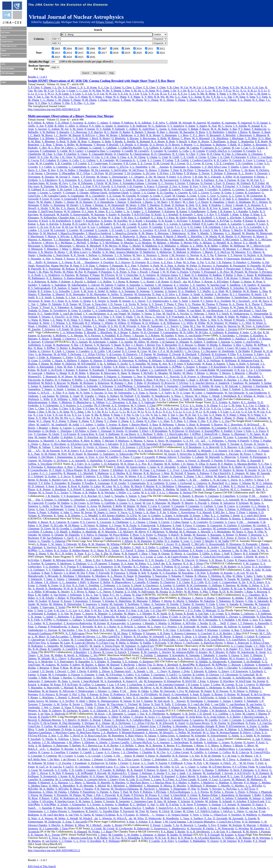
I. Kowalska (150, 221)
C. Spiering (245, 386)
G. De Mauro (245, 756)
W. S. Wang (120, 97)
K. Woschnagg (126, 399)
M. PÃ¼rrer (108, 275)
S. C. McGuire (263, 240)
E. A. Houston (253, 205)
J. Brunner (42, 428)
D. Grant (33, 361)
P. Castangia (192, 506)
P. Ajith (49, 126)
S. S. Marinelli (246, 729)
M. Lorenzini (58, 230)
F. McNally (147, 373)
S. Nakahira (192, 601)
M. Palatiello (72, 535)
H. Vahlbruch (153, 310)
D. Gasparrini (215, 525)
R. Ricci (172, 838)
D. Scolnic (51, 476)
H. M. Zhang (89, 100)
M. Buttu (142, 506)
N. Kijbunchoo (49, 218)
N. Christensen (82, 157)
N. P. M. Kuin (162, 451)
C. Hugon (224, 434)
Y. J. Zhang (218, 100)
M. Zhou (148, 329)
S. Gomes (238, 193)
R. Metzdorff (94, 246)
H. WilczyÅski (123, 818)
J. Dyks (185, 671)
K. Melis (96, 441)
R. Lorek (202, 779)
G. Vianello (44, 541)
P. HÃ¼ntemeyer (236, 726)
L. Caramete (80, 428)
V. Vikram (75, 493)
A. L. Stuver (138, 301)
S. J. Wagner (160, 707)
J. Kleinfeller (127, 776)
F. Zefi (122, 711)
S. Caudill (127, 151)
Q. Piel (73, 694)
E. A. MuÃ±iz (222, 252)
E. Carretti (164, 506)
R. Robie (52, 282)
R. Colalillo (197, 752)
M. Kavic (100, 714)
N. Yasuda (230, 579)
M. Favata (52, 183)
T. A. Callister (151, 148)
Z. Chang (116, 87)
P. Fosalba (88, 483)
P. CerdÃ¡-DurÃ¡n (216, 151)
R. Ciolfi (174, 157)
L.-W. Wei (158, 320)
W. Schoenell (156, 636)
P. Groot (44, 199)
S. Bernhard (171, 665)
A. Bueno (176, 749)
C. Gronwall (114, 451)
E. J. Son (70, 297)
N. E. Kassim (152, 588)
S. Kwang (65, 224)
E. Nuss (249, 532)
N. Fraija (251, 723)
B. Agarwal (199, 123)
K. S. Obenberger (155, 714)
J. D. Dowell (204, 714)
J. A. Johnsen (194, 773)
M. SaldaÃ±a (97, 444)
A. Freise (183, 186)
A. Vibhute (99, 402)
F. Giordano (245, 525)
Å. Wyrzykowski (126, 630)
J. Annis (152, 467)
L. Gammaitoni (94, 189)
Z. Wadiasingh (144, 707)
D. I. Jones (88, 211)
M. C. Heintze (260, 202)
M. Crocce (164, 480)
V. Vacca (122, 512)
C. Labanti (198, 457)
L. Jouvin (74, 681)
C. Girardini (196, 640)
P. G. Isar (171, 773)
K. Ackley (90, 123)
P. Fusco (187, 525)
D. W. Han (95, 91)
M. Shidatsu (56, 604)
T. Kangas (114, 563)
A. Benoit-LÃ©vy (251, 476)
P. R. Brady (261, 141)
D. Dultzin (151, 640)
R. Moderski (181, 688)
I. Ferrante (151, 183)
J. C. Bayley (61, 135)
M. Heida (242, 585)
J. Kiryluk (94, 367)
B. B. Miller (211, 246)
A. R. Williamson (170, 323)
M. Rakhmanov (36, 278)
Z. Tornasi (102, 307)
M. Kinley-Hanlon (186, 218)
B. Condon (265, 668)
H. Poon (104, 694)
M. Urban (188, 811)
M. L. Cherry (59, 658)
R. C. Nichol (238, 486)
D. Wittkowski (153, 818)
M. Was (122, 320)
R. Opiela (208, 828)
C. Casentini (113, 151)
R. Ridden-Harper (79, 550)
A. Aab (256, 739)
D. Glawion (212, 675)
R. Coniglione (202, 428)
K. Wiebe (259, 396)
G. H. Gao (258, 87)
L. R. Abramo (173, 636)
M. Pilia (241, 461)
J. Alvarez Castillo (119, 742)
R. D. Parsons (221, 691)
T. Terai (139, 579)
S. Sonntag (215, 804)
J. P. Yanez (173, 399)
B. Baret (123, 425)
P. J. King (169, 218)
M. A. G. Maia (121, 486)
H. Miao (123, 246)
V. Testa (55, 506)
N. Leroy (143, 227)
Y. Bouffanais (218, 141)
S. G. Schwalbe (61, 291)
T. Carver (218, 348)
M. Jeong (153, 364)
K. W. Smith (160, 614)
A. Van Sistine (58, 595)
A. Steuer (82, 389)
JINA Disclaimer (8, 73)
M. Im (252, 607)
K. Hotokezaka (54, 588)
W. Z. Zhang (167, 100)
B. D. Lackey (79, 224)
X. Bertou (169, 746)
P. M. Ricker (231, 278)
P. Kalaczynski (193, 364)
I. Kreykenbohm (136, 437)
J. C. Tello (259, 646)
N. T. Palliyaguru (75, 633)
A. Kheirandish (45, 367)
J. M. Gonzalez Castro (54, 196)
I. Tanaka (115, 579)
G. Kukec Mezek (186, 776)
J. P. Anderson (264, 614)
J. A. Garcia (123, 585)
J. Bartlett (231, 132)
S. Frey (212, 825)
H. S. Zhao (258, 100)
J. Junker (135, 211)
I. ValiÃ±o (226, 811)
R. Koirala (146, 367)
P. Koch (44, 221)
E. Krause (61, 486)
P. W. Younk (188, 739)
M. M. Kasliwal (134, 588)
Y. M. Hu (54, 208)
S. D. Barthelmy (215, 132)
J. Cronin (107, 756)
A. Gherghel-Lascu (102, 767)
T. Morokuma (83, 576)
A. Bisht (162, 138)
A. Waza (176, 396)
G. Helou (254, 585)
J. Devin (81, 671)
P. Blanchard (209, 467)
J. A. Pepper (90, 380)
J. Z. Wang (56, 320)
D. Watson (202, 560)
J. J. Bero (183, 135)
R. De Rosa (217, 170)
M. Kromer (100, 623)
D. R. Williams (59, 399)
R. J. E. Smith (44, 297)
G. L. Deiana (258, 506)
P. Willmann (236, 707)
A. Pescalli (200, 503)
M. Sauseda (263, 473)
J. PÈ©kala (160, 792)
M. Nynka (94, 832)
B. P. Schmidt (250, 554)
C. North (94, 259)
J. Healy (230, 202)
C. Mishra (75, 249)
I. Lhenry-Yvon (116, 779)
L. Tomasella (203, 500)
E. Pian (131, 500)
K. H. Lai (93, 224)
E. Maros (141, 236)
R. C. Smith (195, 489)
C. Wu (94, 655)
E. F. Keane (196, 550)
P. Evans (194, 557)
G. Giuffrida (108, 503)
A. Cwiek (96, 828)
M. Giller (165, 767)
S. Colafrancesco (155, 461)
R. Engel (265, 759)
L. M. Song (261, 94)
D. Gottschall (247, 675)
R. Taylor (142, 304)
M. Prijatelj (237, 272)
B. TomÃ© (92, 811)
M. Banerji (220, 476)
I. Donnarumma (64, 457)
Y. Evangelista (217, 454)
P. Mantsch (44, 783)
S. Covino (242, 496)
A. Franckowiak (92, 357)
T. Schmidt (76, 386)
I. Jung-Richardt (90, 681)
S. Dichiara (88, 723)
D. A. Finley (131, 470)
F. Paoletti (143, 266)
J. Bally (82, 582)
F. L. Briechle (147, 749)
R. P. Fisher (258, 183)
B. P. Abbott (35, 123)
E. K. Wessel (225, 320)
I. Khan (234, 214)
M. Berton (90, 617)
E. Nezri (160, 441)
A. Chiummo (255, 154)
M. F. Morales (217, 652)
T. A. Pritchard (228, 547)
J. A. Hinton (126, 678)
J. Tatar (224, 389)
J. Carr (92, 428)
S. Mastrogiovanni (101, 240)
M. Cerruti (168, 668)
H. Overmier (139, 262)
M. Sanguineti (150, 444)
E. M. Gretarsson (253, 196)
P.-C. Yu (114, 595)
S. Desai (259, 480)
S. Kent (50, 486)
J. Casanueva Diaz (95, 151)
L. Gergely (55, 193)
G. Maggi (62, 373)
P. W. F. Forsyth (101, 186)
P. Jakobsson (64, 563)
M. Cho (54, 157)
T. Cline (151, 405)
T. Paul (124, 792)
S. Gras (202, 196)
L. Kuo (41, 224)
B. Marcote (250, 825)
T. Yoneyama (47, 607)
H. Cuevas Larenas (104, 640)
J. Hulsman (146, 773)
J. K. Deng (208, 87)
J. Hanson (120, 202)
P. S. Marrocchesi (114, 658)
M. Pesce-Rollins (119, 535)
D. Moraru (258, 249)
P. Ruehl (204, 798)
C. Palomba (254, 262)
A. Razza (73, 627)
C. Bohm (247, 345)
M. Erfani (49, 763)
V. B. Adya (159, 123)
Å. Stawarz (178, 701)
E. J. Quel (164, 795)
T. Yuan (208, 399)
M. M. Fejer (112, 183)
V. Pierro (247, 269)
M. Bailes (125, 547)
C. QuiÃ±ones (191, 643)
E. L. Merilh (250, 243)
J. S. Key (209, 214)
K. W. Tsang (237, 307)
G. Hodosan (79, 563)
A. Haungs (208, 770)
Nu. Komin (259, 681)
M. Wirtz (139, 818)
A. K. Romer (43, 489)
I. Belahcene (126, 135)
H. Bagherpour (61, 345)
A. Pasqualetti (221, 266)
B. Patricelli (34, 269)
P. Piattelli (243, 441)
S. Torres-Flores (111, 646)
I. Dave (244, 167)
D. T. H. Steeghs (154, 560)
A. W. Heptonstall (114, 205)
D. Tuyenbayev (58, 310)
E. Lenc (185, 541)
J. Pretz (256, 732)
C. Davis (233, 480)
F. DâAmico (175, 461)
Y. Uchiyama (179, 704)
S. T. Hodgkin (227, 620)
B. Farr (241, 180)
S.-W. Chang (261, 547)
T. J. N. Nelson (123, 255)
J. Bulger (60, 598)
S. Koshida (213, 573)
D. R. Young (175, 614)
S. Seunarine (171, 386)
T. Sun (252, 550)
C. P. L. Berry (197, 135)
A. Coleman (211, 752)
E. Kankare (50, 614)
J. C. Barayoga (79, 132)
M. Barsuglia (187, 132)
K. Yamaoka (247, 604)
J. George (43, 193)
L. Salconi (94, 285)
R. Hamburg (232, 332)
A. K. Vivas (117, 476)
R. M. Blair (34, 141)
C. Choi (262, 607)
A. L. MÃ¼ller (254, 786)
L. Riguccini (242, 643)
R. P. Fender (201, 711)
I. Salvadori (112, 444)
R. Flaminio (47, 186)
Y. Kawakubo (177, 655)
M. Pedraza (68, 269)
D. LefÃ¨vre (201, 437)
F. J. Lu (172, 94)
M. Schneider (198, 736)
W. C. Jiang (163, 91)
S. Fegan (42, 675)
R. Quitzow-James (167, 275)
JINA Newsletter (8, 69)
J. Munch (208, 252)
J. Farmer (123, 763)
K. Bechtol (234, 476)
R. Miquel (211, 486)
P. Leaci (261, 224)
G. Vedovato (197, 314)
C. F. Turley (165, 393)
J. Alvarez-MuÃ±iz (141, 742)
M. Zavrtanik (236, 818)
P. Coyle (232, 428)
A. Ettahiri (227, 431)
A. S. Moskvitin (44, 662)
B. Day (52, 170)
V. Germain (69, 193)
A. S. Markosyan (109, 236)
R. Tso (258, 307)
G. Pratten (183, 272)
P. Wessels (239, 320)
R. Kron (72, 486)
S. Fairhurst (208, 180)
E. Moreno (152, 732)
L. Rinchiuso (47, 698)
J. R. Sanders (249, 285)
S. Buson (43, 522)
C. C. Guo (82, 91)
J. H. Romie (162, 282)
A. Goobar (165, 585)
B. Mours (60, 252)
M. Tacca (264, 301)
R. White (203, 707)
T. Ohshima (214, 576)
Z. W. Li (49, 94)
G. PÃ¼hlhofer (149, 694)
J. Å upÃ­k (200, 808)
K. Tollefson (62, 739)
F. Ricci (218, 278)
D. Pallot (231, 652)
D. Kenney (201, 652)
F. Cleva (252, 157)
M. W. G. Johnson (262, 483)
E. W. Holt (55, 773)
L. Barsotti (172, 132)
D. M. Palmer (49, 454)
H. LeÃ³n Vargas (120, 729)
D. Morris (176, 554)
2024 (68, 57)
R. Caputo (73, 522)
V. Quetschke (131, 275)
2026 (91, 57)
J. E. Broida (126, 145)
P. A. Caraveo (88, 522)
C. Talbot (42, 304)
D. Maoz (63, 547)
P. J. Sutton (207, 301)
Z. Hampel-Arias (146, 726)
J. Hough (238, 205)
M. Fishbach (244, 183)
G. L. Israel (135, 503)
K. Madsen (250, 588)
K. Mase (122, 373)
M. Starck (95, 646)
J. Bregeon (263, 519)
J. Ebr (256, 759)
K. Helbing (141, 361)
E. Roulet (176, 798)
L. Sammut (148, 285)
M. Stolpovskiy (72, 808)
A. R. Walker (89, 493)
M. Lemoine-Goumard (226, 529)
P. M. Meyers (110, 246)
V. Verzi (194, 815)
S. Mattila (161, 623)
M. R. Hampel (135, 770)
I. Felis (247, 431)
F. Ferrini (180, 183)
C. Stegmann (211, 701)
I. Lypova (249, 684)
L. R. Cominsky (106, 160)
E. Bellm (105, 582)
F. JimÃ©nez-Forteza (50, 211)
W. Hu (106, 91)
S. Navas (149, 441)
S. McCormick (231, 240)
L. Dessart (232, 617)
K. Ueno (73, 310)
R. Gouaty (143, 196)
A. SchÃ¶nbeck (220, 288)
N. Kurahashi (97, 370)
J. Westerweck (254, 320)
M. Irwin (260, 557)
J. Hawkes (66, 678)
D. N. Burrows (229, 447)
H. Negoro (238, 601)
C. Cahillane (110, 148)
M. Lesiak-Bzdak (205, 370)
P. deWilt (92, 671)
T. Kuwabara (112, 370)
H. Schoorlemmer (217, 736)
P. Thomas (222, 304)
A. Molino (133, 643)
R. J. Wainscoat (123, 598)
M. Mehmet (160, 243)
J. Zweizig (231, 329)
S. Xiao (142, 326)
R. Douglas (48, 177)
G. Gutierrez (200, 483)
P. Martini (149, 486)
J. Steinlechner (222, 297)
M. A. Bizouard (201, 138)
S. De (60, 170)
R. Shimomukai (73, 604)
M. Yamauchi (262, 604)
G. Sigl (151, 804)
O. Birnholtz (119, 138)
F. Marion (51, 236)
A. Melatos (206, 243)
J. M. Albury (74, 742)
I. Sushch (237, 701)
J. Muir (165, 473)
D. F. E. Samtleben (130, 444)
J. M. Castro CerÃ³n (210, 649)
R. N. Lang (120, 224)
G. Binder (200, 345)
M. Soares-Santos (136, 467)
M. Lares (65, 643)
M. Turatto (66, 506)
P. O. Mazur (251, 783)
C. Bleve (249, 746)
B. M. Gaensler (149, 652)
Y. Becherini (128, 665)
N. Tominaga (152, 579)
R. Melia (121, 643)
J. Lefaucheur (134, 684)
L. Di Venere (88, 525)
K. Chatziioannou (140, 154)
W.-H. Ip (68, 588)
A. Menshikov (67, 786)
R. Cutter (229, 560)
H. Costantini (219, 428)
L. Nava (231, 512)
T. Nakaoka (175, 576)
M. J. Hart (188, 202)
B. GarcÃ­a (56, 767)
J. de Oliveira (68, 759)
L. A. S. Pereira (200, 792)
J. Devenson (51, 173)
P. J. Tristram (168, 579)
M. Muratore (239, 252)
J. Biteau (199, 746)
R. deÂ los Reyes (260, 694)
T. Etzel (127, 180)
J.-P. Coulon (80, 163)
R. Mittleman (140, 249)
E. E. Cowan (145, 163)
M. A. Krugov (237, 658)
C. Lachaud (171, 437)
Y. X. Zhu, (77, 103)
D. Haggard (80, 832)
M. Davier (255, 167)
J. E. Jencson (105, 588)
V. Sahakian (115, 698)
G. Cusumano (261, 447)
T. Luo (192, 94)
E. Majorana (161, 233)
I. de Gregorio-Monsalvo (201, 822)
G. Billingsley (63, 138)
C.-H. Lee (239, 573)
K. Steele (261, 652)
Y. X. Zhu (212, 421)
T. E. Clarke (183, 582)
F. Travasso (166, 307)
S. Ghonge (83, 193)
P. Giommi (100, 451)
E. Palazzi (120, 500)
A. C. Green (235, 196)
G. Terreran (51, 630)
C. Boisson (235, 665)
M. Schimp (211, 801)
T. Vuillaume (127, 707)
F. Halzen (83, 361)
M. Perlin (215, 792)
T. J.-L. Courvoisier (88, 339)
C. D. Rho (63, 736)
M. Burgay (129, 506)
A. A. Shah (218, 291)
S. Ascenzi (41, 129)
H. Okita (237, 576)
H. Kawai (54, 601)
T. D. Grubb (76, 770)
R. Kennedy (186, 214)
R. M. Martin (226, 236)
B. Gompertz (49, 563)
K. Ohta (227, 576)
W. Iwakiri (41, 601)
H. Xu (206, 97)
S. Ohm (154, 691)
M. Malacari (238, 779)
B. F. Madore (225, 464)
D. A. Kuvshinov (261, 567)
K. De (242, 582)
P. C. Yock (245, 649)
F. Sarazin (109, 801)
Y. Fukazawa (164, 525)
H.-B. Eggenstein (243, 177)
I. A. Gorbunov (36, 570)
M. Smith (181, 489)
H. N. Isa (180, 208)
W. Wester (130, 476)
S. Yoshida (196, 399)
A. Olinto (48, 792)
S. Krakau (43, 684)
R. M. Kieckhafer (78, 776)
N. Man (192, 233)
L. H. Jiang (149, 91)
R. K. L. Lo (236, 227)
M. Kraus (55, 684)
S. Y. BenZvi (69, 720)
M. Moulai (80, 377)
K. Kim (92, 218)
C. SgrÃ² (69, 538)
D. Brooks (42, 480)
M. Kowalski (253, 367)
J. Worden (86, 326)
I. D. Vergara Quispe (177, 815)
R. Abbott (48, 123)
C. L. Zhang (47, 100)
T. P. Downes (88, 177)
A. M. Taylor (61, 704)
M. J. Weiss (201, 396)
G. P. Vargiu (135, 512)
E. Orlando (57, 535)
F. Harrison (229, 585)
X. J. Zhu (181, 329)
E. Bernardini (169, 345)
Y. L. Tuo (68, 97)
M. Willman (152, 598)
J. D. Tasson (115, 304)
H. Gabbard (34, 189)
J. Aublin (99, 425)
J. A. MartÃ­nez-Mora (67, 441)
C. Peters (240, 792)
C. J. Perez (132, 269)
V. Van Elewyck (61, 447)
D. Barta (200, 132)
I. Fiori (217, 183)
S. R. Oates (235, 451)
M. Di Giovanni (114, 173)
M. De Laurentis (100, 170)
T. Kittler (106, 367)
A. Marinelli (47, 441)
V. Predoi (195, 272)
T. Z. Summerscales (158, 301)
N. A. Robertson (37, 282)
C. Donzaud (105, 431)
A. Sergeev (171, 291)
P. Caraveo (110, 461)
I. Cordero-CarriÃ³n (201, 160)
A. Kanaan (53, 643)
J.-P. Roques (264, 339)
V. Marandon (35, 688)
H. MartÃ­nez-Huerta (88, 732)
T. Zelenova (48, 329)
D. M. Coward (161, 163)
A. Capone (65, 428)
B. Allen (59, 126)
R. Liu (239, 684)
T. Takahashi (251, 701)
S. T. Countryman (98, 163)
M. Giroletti (259, 525)
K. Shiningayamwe (108, 701)
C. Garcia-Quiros (146, 189)
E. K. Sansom (36, 835)
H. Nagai (128, 576)
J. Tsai (141, 714)
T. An (176, 825)
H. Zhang (115, 554)
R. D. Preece (124, 335)
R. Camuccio (263, 636)
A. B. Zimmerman (198, 329)
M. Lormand (87, 230)
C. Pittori (257, 454)
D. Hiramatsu (233, 544)
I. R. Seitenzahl (187, 627)
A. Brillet (69, 145)
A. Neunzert (150, 255)
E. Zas (208, 818)
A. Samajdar (133, 285)
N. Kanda (153, 573)
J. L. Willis (187, 323)
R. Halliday (119, 770)
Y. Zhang (180, 100)
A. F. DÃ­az (258, 428)
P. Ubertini (48, 342)
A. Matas (117, 240)
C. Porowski (109, 795)
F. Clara (212, 157)
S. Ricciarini (75, 658)
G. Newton (193, 255)
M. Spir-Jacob (162, 701)
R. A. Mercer (234, 243)
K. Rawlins (230, 380)
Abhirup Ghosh (98, 193)
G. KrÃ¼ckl (55, 370)
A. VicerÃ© (58, 317)
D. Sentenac (143, 291)
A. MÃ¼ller (189, 623)
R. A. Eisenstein (68, 180)
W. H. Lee (160, 838)
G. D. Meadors (143, 243)
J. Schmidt (154, 288)
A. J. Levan (146, 557)
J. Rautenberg (227, 795)
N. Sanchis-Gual (216, 285)
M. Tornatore (128, 646)
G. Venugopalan (259, 314)
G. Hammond (258, 199)
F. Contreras (50, 756)
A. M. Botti (81, 749)
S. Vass (157, 314)
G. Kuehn (236, 221)
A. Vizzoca (101, 447)
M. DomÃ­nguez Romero (130, 640)
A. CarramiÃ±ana (178, 720)
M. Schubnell (133, 489)
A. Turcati (152, 393)
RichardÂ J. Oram (251, 259)
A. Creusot (244, 428)
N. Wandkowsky (161, 396)
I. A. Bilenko (47, 138)
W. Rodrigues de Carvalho (74, 798)
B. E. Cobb (197, 582)
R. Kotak (189, 614)
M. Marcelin (256, 437)
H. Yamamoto (155, 326)
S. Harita (209, 598)
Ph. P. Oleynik (102, 405)
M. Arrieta (63, 665)
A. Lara (77, 729)
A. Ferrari (190, 461)
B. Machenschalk (254, 230)
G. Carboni (207, 506)
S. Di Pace (163, 173)
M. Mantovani (264, 233)
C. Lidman (162, 547)
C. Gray (212, 196)
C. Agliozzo (247, 614)
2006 (91, 49)
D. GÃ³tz (132, 515)
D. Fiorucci (229, 183)
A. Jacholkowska (242, 678)
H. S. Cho (43, 157)
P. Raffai (228, 275)
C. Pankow (102, 266)
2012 (161, 49)
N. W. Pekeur (237, 691)
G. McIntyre (35, 243)
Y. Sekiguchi (35, 579)
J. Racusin (138, 335)
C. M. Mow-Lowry (77, 252)
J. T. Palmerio (245, 623)
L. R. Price (223, 272)
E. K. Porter (120, 272)
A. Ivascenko (210, 678)
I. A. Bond (70, 573)
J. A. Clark (224, 157)
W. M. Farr (253, 180)
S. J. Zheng (54, 103)
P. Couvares (116, 163)
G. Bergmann (169, 135)
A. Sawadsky (102, 288)
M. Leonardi (130, 227)
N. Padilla (145, 643)
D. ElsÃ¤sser (193, 431)
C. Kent (198, 214)
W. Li (236, 91)
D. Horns (196, 678)
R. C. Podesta (141, 567)
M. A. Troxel (46, 493)
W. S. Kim (114, 218)
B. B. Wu (159, 97)
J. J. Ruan (106, 832)
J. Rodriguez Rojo (129, 798)
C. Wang (33, 652)
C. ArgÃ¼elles (251, 342)
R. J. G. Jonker (114, 211)
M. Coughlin (116, 835)
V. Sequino (157, 291)
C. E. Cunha (178, 480)
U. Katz (78, 437)
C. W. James (254, 434)
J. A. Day (194, 756)
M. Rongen (117, 383)
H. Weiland (186, 835)
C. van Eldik (218, 704)
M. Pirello (56, 272)
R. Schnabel (181, 288)
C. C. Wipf (245, 323)
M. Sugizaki (116, 604)
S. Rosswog (120, 560)
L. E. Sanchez (198, 285)
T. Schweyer (247, 630)
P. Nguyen (221, 255)
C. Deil (71, 671)
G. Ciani (163, 157)
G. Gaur (199, 189)
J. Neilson (91, 255)
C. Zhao (137, 329)
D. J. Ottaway (123, 262)
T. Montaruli (50, 377)
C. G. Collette (88, 160)
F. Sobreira (89, 476)
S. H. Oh (179, 259)
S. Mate (53, 402)
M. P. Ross (194, 282)
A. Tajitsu (59, 579)
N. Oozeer (213, 841)
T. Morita (166, 601)
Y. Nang (221, 94)
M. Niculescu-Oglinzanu (124, 789)
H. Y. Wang (95, 97)
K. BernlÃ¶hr (187, 665)
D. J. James (231, 483)
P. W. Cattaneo (125, 461)
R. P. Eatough (212, 835)
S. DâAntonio (159, 167)
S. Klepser (213, 681)
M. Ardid (74, 425)
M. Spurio (191, 444)
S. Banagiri (63, 132)
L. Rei (160, 278)
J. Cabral (249, 636)
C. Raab (191, 380)
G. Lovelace (146, 230)
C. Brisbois (119, 720)
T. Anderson (210, 342)
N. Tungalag (114, 662)
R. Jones (100, 211)
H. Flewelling (74, 598)
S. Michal (100, 786)
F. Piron (134, 535)
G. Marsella (89, 783)
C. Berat (140, 746)
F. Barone (150, 132)
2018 (114, 53)
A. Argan (79, 457)
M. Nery (137, 255)
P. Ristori (44, 798)
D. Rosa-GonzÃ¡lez (96, 736)
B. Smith (256, 294)
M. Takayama (88, 579)
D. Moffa (154, 249)
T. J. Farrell (127, 550)
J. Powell (143, 272)
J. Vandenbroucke (213, 393)
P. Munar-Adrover (166, 457)
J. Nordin (202, 623)
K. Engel (180, 723)
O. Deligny (110, 759)
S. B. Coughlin (63, 163)
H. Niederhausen (153, 377)
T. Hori (249, 598)
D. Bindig (212, 345)
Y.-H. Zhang (124, 329)
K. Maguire (101, 614)
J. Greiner (237, 557)
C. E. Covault (93, 756)
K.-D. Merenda (85, 786)
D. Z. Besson (186, 345)
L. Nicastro (107, 500)
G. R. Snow (186, 804)
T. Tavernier (46, 704)
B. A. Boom (158, 141)
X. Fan (219, 180)
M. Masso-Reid (80, 240)
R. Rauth (205, 694)
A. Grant (191, 196)
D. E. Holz (201, 205)
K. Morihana (67, 576)
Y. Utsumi (196, 579)
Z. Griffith (45, 361)
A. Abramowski (218, 662)
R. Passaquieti (238, 266)
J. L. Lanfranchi (158, 370)
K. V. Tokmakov (60, 307)
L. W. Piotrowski (224, 828)
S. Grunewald (69, 199)
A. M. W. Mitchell (163, 688)
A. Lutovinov (185, 339)
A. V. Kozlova (68, 405)
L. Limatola (93, 500)
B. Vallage (45, 447)
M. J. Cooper (66, 756)
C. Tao (96, 554)
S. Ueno (221, 604)
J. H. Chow (66, 157)
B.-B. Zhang (40, 649)
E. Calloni (166, 148)
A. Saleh (267, 798)
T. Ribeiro (126, 636)
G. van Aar (251, 811)
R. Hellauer (155, 361)
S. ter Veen (44, 714)
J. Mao (206, 515)
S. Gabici (128, 675)
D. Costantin (217, 522)
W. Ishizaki (44, 658)
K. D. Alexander (167, 467)
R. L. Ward (98, 320)
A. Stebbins (209, 489)
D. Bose (38, 348)
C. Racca (44, 444)
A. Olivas (230, 377)
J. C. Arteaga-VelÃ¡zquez (170, 717)
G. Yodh (184, 399)
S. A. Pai (210, 262)
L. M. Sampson (164, 285)
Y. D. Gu (60, 91)
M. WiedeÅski (88, 818)
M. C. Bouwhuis (233, 425)
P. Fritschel (229, 186)
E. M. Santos (83, 801)
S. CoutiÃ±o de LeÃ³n (255, 720)
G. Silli (160, 804)
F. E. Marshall (189, 451)
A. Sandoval (183, 736)
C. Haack (57, 361)
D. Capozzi (90, 480)
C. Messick (79, 246)
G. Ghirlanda (62, 500)
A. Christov (44, 351)
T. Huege (133, 773)
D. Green (46, 529)
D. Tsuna (43, 310)
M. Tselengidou (123, 393)
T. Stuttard (164, 389)
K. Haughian (217, 202)
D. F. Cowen (129, 351)
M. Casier (241, 348)
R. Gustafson (186, 199)
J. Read (135, 278)
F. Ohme (190, 259)
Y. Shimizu (256, 655)
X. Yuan (79, 554)
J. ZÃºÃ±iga (143, 447)
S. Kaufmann (53, 729)
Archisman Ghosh (118, 193)
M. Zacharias (70, 711)
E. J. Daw (41, 170)
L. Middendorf (134, 786)
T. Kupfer (224, 588)
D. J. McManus (64, 243)
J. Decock (61, 671)
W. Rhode (73, 383)
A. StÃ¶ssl (130, 389)
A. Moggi (165, 249)
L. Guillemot (78, 529)
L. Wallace (255, 317)
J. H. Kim (200, 573)
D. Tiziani (100, 704)
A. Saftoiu (228, 798)
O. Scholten (240, 801)
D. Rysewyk (168, 383)
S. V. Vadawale (147, 402)
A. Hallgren (70, 361)
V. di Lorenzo (114, 354)
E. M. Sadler (222, 541)
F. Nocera (69, 259)
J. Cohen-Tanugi (180, 522)
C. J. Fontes (65, 841)
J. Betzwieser (244, 135)
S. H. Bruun (215, 560)
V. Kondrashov (91, 221)
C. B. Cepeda (197, 151)
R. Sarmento (123, 801)
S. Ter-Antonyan (251, 389)
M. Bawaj (47, 135)
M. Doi (81, 573)
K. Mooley (64, 592)
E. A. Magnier (91, 598)
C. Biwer (186, 138)
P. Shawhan (44, 294)
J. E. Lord (43, 230)
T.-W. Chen (169, 630)
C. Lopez (155, 567)
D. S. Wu (113, 326)
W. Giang (194, 357)
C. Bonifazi (53, 749)
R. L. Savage (87, 288)
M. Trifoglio (45, 461)
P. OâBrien (83, 560)
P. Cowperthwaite (38, 470)
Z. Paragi (155, 825)
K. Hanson (96, 361)
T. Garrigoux (158, 675)
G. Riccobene (58, 444)
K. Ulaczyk (188, 560)
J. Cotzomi (235, 720)
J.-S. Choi (156, 610)
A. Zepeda (250, 818)
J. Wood (150, 739)
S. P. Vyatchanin (175, 317)
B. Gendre (186, 547)
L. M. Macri (38, 636)
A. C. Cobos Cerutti (178, 752)
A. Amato (107, 126)
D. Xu (221, 610)
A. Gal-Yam (202, 614)
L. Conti (141, 160)
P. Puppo (95, 275)
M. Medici (175, 373)
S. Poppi (41, 512)
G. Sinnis (234, 736)
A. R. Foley (167, 841)
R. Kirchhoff (205, 218)
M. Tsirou (144, 704)
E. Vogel (75, 396)
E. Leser (205, 684)
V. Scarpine (103, 489)
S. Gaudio (187, 189)
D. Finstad (206, 183)
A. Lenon (116, 227)
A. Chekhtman (120, 522)
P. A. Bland (167, 832)
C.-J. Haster (202, 202)
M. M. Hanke (44, 202)
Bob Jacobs (90, 588)
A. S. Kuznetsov (104, 567)
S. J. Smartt (263, 610)
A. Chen (218, 668)
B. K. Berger (153, 135)
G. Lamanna (98, 684)
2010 (138, 49)
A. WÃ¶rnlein (252, 707)
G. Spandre (108, 538)
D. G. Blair (264, 138)
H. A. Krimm (145, 451)
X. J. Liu (134, 94)
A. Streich (101, 808)
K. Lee (91, 227)
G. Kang (212, 211)
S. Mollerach (195, 786)
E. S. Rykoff (74, 489)
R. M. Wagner (189, 707)
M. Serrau (87, 512)
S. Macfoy (237, 230)
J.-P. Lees (120, 684)
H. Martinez (118, 783)
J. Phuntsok (265, 792)
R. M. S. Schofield (200, 288)
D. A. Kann (127, 563)
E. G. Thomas (193, 304)
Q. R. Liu (240, 370)
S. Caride (62, 151)
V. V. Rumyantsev (64, 662)
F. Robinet (64, 282)
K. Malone (231, 729)
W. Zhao (137, 595)
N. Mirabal (172, 532)
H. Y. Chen (178, 154)
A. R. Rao (131, 402)
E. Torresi (240, 538)
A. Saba (65, 512)
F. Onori (232, 623)
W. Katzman (98, 214)
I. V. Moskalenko (221, 532)
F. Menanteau (183, 486)
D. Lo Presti (143, 779)
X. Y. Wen (147, 97)
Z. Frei (173, 186)
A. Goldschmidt (242, 357)
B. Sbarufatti (91, 454)
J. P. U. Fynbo (193, 610)
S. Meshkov (48, 246)
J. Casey (229, 348)
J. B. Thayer (180, 538)
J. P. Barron (86, 345)
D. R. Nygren (188, 377)
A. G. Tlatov (178, 570)
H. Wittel (258, 323)
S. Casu (219, 506)
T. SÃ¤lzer (182, 383)
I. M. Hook (242, 620)
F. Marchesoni (36, 236)
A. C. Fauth (148, 763)
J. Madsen (49, 373)
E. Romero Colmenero (184, 633)
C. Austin (161, 129)
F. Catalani (73, 752)
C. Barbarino (62, 617)
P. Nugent (190, 473)
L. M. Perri (159, 269)
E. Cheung (253, 348)
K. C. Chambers (251, 595)
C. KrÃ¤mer (180, 221)
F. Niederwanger (85, 691)
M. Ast (65, 129)
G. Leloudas (116, 614)
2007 (103, 49)
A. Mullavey (194, 252)
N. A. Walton (91, 630)
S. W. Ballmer (47, 132)
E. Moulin (242, 688)
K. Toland (76, 307)
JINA (3, 64)
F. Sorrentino (117, 297)
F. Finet (90, 573)
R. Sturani (125, 301)
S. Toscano (97, 393)
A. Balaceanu (61, 746)
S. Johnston (152, 550)
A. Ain (40, 126)
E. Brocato (198, 496)
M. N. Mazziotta (107, 532)
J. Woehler (42, 326)
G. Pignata (41, 627)
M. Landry (106, 224)
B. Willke (200, 323)
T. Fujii (259, 763)
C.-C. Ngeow (104, 592)
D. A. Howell (183, 544)
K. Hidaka (238, 598)
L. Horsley (165, 652)
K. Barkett (137, 132)
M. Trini (140, 811)
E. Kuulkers (257, 335)
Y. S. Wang (134, 97)
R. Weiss (202, 320)
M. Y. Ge (49, 91)
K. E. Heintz (190, 620)
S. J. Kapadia (240, 211)
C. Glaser (190, 767)
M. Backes (87, 665)
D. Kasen (212, 464)
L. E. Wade (206, 317)
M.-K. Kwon (118, 610)
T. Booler (180, 832)
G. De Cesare (78, 503)
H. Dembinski (226, 351)
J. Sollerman (75, 595)
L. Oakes (114, 691)
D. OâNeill (217, 623)
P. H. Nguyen (102, 789)
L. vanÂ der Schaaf (71, 314)
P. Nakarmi (110, 377)
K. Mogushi (179, 249)
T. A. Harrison (176, 770)
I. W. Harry (175, 202)
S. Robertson (102, 383)
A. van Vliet (72, 815)
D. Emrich (120, 652)
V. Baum (116, 345)
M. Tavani (170, 454)
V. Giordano (40, 434)
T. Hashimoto (223, 598)
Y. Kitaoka (108, 601)
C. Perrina (231, 441)
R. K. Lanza (156, 224)
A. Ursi (100, 457)
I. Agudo (167, 825)
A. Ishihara (110, 364)
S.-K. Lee (59, 610)
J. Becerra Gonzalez (253, 717)
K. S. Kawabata (168, 573)
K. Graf (100, 434)
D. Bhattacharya (82, 402)
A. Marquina (155, 236)
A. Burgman (205, 348)
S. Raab (194, 694)
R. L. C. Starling (220, 515)
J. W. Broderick (218, 711)
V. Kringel (194, 221)
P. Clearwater (238, 157)
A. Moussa (136, 441)
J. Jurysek (227, 773)
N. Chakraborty (184, 668)
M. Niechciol (147, 789)
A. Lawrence (134, 623)
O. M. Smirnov (228, 841)
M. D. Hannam (84, 202)
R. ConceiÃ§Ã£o (260, 752)
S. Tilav (57, 393)
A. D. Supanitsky (184, 808)
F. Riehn (267, 795)
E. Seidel (100, 291)
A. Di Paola (93, 503)
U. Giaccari (133, 767)
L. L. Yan (227, 97)
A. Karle (241, 364)
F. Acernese (77, 123)
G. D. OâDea (139, 259)
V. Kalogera (168, 211)
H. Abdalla (202, 662)
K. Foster (53, 585)
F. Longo (136, 457)
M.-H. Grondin (61, 529)
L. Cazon (98, 752)
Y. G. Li (177, 412)
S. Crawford (205, 633)
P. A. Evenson (245, 354)
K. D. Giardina (165, 193)
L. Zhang (87, 329)
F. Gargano (199, 525)
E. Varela (85, 815)
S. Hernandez (180, 726)
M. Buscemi (202, 749)
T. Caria (152, 506)
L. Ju (126, 211)
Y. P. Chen (34, 87)
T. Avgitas (111, 425)
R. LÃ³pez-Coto (214, 729)
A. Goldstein (216, 332)
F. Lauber (189, 370)
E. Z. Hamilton (240, 199)
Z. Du (149, 177)
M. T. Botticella (106, 617)
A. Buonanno (260, 145)
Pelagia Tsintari (105, 22)
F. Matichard (131, 240)
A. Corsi (247, 160)
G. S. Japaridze (137, 364)
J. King (202, 681)
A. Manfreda (89, 532)
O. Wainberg (265, 815)
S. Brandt (56, 339)
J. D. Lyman (217, 614)
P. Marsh (168, 236)
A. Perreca (145, 269)
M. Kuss (177, 529)
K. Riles (255, 278)
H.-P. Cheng (213, 154)
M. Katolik (63, 214)
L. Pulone (213, 503)
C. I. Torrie (137, 307)
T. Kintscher (81, 367)
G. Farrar (135, 763)
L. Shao (263, 291)
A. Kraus (240, 835)
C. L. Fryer (173, 470)
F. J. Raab (185, 275)
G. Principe (161, 535)
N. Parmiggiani (258, 457)
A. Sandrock (222, 383)
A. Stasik (58, 389)
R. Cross (142, 351)
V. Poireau (92, 694)
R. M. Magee (146, 233)
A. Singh (195, 294)
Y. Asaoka (221, 655)
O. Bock (61, 141)
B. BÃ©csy (89, 135)
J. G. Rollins (104, 282)
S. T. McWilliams (109, 243)
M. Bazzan (75, 135)
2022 (161, 53)
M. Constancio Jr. (126, 160)
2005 (79, 49)
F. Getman (47, 500)
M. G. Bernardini (250, 500)
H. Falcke (111, 763)
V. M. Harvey (193, 770)
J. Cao (245, 148)
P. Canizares (207, 148)
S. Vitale (128, 317)
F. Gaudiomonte (55, 509)
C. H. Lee (43, 227)
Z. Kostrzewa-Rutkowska (78, 623)
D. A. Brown (157, 145)
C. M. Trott (43, 655)
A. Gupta (121, 199)
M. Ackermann (97, 342)
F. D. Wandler (142, 396)
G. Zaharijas (59, 541)
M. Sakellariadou (77, 285)
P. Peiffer (77, 380)
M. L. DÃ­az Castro (129, 759)
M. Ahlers (139, 342)
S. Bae (233, 129)
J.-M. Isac (192, 208)
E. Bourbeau (76, 348)
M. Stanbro (167, 335)
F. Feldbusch (175, 763)
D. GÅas (178, 767)
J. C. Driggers (136, 177)
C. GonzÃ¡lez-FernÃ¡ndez (215, 557)
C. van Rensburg (236, 704)
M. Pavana (162, 592)
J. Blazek (238, 746)
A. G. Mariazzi (60, 783)
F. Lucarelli (148, 457)
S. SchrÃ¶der (48, 804)
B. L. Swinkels (223, 301)
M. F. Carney (76, 151)
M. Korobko (120, 221)
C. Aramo (224, 742)
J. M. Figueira (211, 763)
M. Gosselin (129, 196)
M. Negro (237, 532)
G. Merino (212, 373)
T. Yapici (161, 739)
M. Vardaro (134, 314)
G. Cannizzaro (135, 617)
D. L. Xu (141, 399)
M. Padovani (192, 691)
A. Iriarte (251, 726)
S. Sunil (183, 301)
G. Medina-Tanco (38, 786)
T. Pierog (33, 795)
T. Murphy (208, 541)
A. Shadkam (122, 804)
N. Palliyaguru (146, 592)
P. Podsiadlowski (57, 627)
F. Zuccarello (80, 822)
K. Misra (80, 825)
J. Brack (93, 749)
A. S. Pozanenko (167, 658)
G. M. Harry (161, 202)
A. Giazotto (181, 193)
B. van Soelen (254, 704)
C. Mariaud (67, 688)
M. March (136, 486)
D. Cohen (62, 160)
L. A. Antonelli (77, 461)
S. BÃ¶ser (49, 348)
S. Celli (101, 428)
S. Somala (58, 297)
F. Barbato (75, 746)
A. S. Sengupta (127, 291)
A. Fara (40, 509)
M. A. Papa (167, 266)
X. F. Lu (182, 94)
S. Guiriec (92, 529)
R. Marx (79, 688)
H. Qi (119, 275)
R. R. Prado (124, 795)
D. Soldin (204, 386)
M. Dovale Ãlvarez (67, 177)
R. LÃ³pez (168, 779)
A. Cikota (162, 617)
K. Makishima (123, 601)
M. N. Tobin (83, 393)
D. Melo (54, 786)
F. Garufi (162, 189)
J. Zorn (144, 711)
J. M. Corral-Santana (174, 822)
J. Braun (119, 348)
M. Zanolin (34, 329)
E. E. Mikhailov (167, 246)
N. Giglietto (230, 525)
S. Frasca (149, 186)
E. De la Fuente (49, 723)
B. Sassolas (264, 285)
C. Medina (264, 783)
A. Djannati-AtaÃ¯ (122, 671)
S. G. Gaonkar (127, 189)
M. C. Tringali (209, 307)
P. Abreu (266, 739)
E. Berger (119, 467)
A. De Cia (185, 617)
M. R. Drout (127, 464)
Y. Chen (161, 87)
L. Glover (204, 193)
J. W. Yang (239, 97)
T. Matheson (102, 473)
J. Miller (224, 246)
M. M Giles (201, 332)
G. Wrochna (242, 828)
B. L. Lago (233, 776)
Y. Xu (162, 399)
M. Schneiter (67, 646)
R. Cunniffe (54, 649)
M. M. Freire (247, 763)
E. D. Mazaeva (203, 658)
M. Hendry (72, 205)
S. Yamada (232, 604)
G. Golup (202, 767)
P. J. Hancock (234, 832)
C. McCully (198, 544)
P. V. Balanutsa (85, 567)
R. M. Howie (250, 832)
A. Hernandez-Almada (202, 726)
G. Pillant (258, 269)
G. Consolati (35, 756)
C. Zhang (126, 595)
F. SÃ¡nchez (47, 801)
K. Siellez (113, 294)
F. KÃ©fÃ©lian (141, 214)
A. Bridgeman (130, 749)
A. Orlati (209, 509)
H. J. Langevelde (49, 828)
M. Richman (87, 383)
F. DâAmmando (248, 522)
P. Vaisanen (149, 633)
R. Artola (213, 636)
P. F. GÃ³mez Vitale (243, 767)
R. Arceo (150, 717)
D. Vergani (80, 506)
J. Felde (41, 357)
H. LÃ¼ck (160, 230)
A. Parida (180, 266)
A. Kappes (219, 364)
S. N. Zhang (69, 87)
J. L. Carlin (133, 493)
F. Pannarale (116, 266)
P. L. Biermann (184, 746)
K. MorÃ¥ (229, 688)
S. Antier (190, 126)
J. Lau (110, 684)
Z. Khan (255, 214)
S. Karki (254, 211)
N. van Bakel (194, 310)
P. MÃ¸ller (219, 512)
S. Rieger (244, 278)
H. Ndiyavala (67, 691)
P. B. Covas (130, 163)
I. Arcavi (169, 544)
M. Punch (165, 694)
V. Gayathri (211, 189)
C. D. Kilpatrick (110, 464)
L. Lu (249, 370)
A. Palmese (203, 473)
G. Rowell (74, 698)
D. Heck (235, 770)
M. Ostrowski (168, 691)
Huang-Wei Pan (60, 266)
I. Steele (235, 515)
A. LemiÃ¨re (150, 684)
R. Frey (194, 186)
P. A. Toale (69, 393)
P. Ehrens (259, 177)
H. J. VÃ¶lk (112, 707)
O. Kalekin (67, 437)
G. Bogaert (94, 141)
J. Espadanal (79, 763)
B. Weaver (145, 320)
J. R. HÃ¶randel (84, 773)
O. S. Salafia (187, 500)
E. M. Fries (215, 186)
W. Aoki (266, 570)
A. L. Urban (122, 310)
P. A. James (265, 620)
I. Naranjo (87, 789)
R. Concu (229, 506)
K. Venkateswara (239, 314)
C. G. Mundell (89, 515)
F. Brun (55, 668)
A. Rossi (174, 500)
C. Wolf (136, 547)
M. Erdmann (35, 763)
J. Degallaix (83, 170)
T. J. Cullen (45, 167)
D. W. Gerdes (119, 483)
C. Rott (129, 383)
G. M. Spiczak (230, 386)
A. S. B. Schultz (45, 598)
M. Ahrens (152, 342)
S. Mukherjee (164, 252)
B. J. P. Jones (176, 364)
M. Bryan (75, 668)
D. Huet (81, 208)
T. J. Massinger (62, 240)
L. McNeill (80, 243)
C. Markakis (91, 236)
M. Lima (107, 486)
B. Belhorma (166, 425)
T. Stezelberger (97, 389)
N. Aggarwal (245, 123)
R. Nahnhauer (95, 377)
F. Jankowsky (49, 681)
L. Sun (174, 301)
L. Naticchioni (61, 255)
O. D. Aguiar (260, 123)
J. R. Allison (51, 582)
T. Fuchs (122, 357)
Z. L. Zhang (244, 100)
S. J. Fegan (115, 525)
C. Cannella (139, 582)
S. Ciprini (164, 522)
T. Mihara (154, 601)
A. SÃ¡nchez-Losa (78, 444)
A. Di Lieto (149, 173)
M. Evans (138, 180)
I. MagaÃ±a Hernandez (71, 233)
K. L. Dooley (246, 173)
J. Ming (64, 249)
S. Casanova (154, 668)
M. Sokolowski (246, 652)
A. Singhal (207, 294)
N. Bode (71, 141)
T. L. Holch (171, 678)
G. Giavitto (185, 675)
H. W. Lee (80, 227)
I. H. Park (182, 649)
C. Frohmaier (108, 585)
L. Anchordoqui (180, 742)
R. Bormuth (203, 425)
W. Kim (102, 218)
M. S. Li (217, 91)
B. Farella (43, 717)
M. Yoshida (243, 579)
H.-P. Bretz (159, 348)
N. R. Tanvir (132, 557)
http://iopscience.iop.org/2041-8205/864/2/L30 (54, 109)
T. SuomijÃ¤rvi (164, 808)
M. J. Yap (195, 326)
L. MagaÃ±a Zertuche (125, 233)
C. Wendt (214, 396)
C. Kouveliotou (187, 512)
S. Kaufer (111, 214)
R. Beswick (187, 825)
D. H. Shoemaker (76, 294)
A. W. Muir (108, 252)
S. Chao (58, 154)
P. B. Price (159, 380)
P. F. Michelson (156, 532)
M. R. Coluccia (240, 752)
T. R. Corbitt (182, 160)
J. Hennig (98, 205)
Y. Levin (168, 227)
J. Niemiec (101, 691)
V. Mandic (203, 233)
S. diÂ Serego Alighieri (112, 515)
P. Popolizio (105, 272)
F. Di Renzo (191, 173)
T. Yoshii (60, 607)
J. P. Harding (164, 726)
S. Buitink (188, 749)
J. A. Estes (235, 714)
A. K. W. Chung (136, 157)
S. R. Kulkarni (209, 588)
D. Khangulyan (172, 681)
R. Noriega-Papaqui (227, 732)
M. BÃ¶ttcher (219, 665)
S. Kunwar (82, 370)
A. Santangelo (158, 698)
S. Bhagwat (260, 135)
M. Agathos (214, 123)
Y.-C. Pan (263, 464)
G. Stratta (85, 301)
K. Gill (193, 193)
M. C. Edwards (213, 177)
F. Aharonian (235, 662)
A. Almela (102, 742)
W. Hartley (225, 470)
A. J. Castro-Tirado (241, 646)
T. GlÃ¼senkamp (222, 357)
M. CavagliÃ (142, 151)
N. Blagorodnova (121, 582)
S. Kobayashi (181, 515)
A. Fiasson (74, 675)
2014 (68, 53)
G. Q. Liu (99, 94)
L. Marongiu (116, 509)
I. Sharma (261, 714)
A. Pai (200, 262)
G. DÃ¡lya (122, 167)
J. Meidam (173, 243)
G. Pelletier (252, 691)
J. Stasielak (45, 808)
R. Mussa (75, 789)
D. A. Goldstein (155, 483)
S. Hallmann (112, 434)
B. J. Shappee (155, 464)
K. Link (130, 779)
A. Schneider (91, 386)
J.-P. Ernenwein (239, 671)
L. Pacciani (232, 454)
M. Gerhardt (61, 726)
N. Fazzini (161, 763)
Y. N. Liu (154, 94)
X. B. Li (252, 91)
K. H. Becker (111, 746)
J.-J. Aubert (87, 425)
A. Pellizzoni (244, 509)
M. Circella (155, 428)
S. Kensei (166, 529)
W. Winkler (231, 323)
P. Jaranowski (261, 208)
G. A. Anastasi (161, 742)
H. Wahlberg (250, 815)
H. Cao (236, 148)
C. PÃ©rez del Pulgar (163, 649)
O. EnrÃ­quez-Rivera (198, 723)
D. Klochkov (227, 681)
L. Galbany (76, 620)
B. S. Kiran (177, 588)
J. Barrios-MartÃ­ (139, 425)
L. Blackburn (105, 332)
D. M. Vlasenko (123, 567)
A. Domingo (118, 339)
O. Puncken (68, 275)
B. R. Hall (212, 199)
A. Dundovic (244, 759)
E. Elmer (139, 550)
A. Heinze (160, 835)
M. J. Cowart (178, 163)
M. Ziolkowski (53, 822)
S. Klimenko (250, 218)
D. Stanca (258, 804)
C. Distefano (64, 431)
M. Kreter (120, 437)
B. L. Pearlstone (51, 269)
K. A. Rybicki (125, 627)
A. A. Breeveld (211, 447)
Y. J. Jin (182, 91)
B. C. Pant (130, 266)
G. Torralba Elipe (109, 811)
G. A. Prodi (34, 275)
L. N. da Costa (218, 480)
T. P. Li (227, 91)
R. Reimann (256, 380)
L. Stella (44, 506)
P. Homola (68, 773)
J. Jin (173, 91)
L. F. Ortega (66, 262)
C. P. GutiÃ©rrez (137, 620)
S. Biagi (191, 425)
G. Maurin (91, 688)
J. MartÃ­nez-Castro (64, 732)
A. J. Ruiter (110, 627)
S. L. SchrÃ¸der (156, 563)
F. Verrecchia (184, 454)
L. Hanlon (132, 339)
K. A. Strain (72, 301)
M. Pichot (217, 269)
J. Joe (106, 610)
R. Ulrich (164, 811)
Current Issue (7, 28)
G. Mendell (219, 243)
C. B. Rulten (100, 698)
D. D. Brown (172, 145)
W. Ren (194, 278)
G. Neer (138, 377)
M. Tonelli (89, 307)
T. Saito (248, 576)
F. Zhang (76, 100)
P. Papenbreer (88, 792)
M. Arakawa (48, 665)
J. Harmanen (175, 620)
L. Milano (183, 246)
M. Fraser (76, 614)
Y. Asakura (34, 573)
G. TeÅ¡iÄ (44, 393)
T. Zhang (126, 100)
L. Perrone (228, 792)
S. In (100, 364)
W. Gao (142, 515)
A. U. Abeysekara (97, 717)
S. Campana (212, 496)
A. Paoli (154, 266)
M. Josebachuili (212, 773)
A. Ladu (80, 509)
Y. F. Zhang (204, 100)
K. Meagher (161, 373)
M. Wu (170, 97)
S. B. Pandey (230, 649)
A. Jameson (225, 550)
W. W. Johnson (72, 211)
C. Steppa (225, 701)
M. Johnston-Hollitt (183, 652)
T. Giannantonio (136, 483)
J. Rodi (251, 339)
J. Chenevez (69, 339)
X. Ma (200, 94)
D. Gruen (171, 483)
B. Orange (164, 554)
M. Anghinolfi (59, 425)
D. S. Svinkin (220, 402)
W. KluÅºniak (243, 681)
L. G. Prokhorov (51, 275)
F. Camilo (154, 841)
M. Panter (206, 691)
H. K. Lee (55, 227)
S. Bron (171, 348)
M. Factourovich (169, 180)
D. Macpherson (125, 607)
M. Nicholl (177, 473)
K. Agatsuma (229, 123)
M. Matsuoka (140, 601)
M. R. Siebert (172, 464)
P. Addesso (127, 123)
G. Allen (70, 126)
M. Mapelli (174, 503)
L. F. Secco (64, 476)
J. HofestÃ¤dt (210, 434)
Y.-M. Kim (127, 218)
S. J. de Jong (229, 756)
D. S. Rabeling (200, 275)
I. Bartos (243, 132)
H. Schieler (198, 801)
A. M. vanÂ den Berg (52, 815)
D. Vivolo (88, 447)
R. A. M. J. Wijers (193, 563)
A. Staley (194, 297)
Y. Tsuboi (185, 604)
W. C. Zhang (151, 100)
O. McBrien (174, 623)
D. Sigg (156, 294)
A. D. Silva (168, 294)
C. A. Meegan (75, 335)
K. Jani (248, 208)
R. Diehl (105, 339)
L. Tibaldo (213, 538)
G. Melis (140, 509)
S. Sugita (103, 604)
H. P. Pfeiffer (173, 269)
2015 (79, 53)
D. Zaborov (55, 711)
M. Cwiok (109, 828)
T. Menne (199, 373)
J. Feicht (99, 183)
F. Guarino (90, 770)
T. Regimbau (148, 278)
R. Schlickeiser (188, 698)
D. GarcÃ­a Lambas (57, 636)
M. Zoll (218, 399)
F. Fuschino (184, 457)
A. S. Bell (139, 135)
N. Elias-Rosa (264, 617)
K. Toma (59, 515)
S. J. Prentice (169, 627)
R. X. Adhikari (143, 123)
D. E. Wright (107, 630)
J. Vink (89, 707)
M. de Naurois (50, 691)
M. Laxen (221, 224)
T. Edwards (197, 671)
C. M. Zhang (62, 100)
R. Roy (98, 627)
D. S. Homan (232, 614)
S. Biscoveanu (148, 138)
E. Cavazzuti (104, 522)
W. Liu (250, 573)
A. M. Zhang (156, 418)
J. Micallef (252, 373)
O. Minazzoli (35, 249)
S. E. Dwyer (184, 177)
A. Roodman (59, 489)
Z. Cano (159, 557)
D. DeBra (70, 170)
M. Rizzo (267, 278)
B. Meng (210, 94)
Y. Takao (145, 604)
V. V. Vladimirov (55, 570)
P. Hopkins (215, 205)
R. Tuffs (166, 704)
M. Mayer (117, 688)
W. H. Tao (56, 97)
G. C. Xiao (181, 97)
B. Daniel (139, 756)
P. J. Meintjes (132, 688)
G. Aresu (92, 506)
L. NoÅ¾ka (230, 789)
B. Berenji (158, 519)
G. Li (208, 91)
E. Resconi (60, 383)
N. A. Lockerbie (253, 227)
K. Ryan (257, 282)
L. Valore (239, 811)
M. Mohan (193, 249)
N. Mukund (180, 252)
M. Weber (60, 818)
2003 (56, 49)
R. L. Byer (54, 148)
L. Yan (94, 595)
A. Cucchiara (191, 554)
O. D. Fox (65, 585)
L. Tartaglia (118, 496)
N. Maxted (104, 688)
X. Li (243, 91)
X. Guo (110, 199)
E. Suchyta (223, 489)
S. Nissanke (34, 259)
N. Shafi (80, 701)
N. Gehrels (225, 189)
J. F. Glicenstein (229, 675)
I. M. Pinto (43, 272)
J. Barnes (264, 544)
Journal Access (7, 41)
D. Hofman (178, 205)
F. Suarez (113, 808)
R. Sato (158, 801)
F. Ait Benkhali (252, 662)
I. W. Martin (210, 236)
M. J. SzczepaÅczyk (245, 301)
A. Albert (113, 717)
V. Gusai (70, 509)
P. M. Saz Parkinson (51, 538)
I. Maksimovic (178, 233)
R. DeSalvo (263, 170)
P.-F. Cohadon (48, 160)
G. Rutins (246, 282)
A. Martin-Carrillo (204, 339)
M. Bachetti (105, 506)
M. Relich (47, 383)
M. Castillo (211, 720)
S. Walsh (267, 317)
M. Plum (87, 795)
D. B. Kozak (165, 221)
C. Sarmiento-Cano (142, 801)
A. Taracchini (99, 304)
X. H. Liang (62, 94)
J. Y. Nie (232, 94)
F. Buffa (117, 506)
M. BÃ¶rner (261, 345)
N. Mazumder (177, 240)
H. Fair (196, 180)
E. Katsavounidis (80, 214)
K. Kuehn (84, 486)
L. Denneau (147, 835)
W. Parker (192, 266)
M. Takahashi (137, 538)
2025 (79, 57)
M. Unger (176, 811)
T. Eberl (144, 431)
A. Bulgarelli (200, 454)
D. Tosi (109, 393)
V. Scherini (184, 801)
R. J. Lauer (89, 729)
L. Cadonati (81, 148)
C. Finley (68, 357)
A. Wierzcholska (218, 707)
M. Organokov (174, 441)
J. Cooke (114, 547)
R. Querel (257, 649)
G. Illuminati (238, 434)
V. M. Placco (174, 643)
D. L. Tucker (61, 493)
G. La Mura (190, 529)
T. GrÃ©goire (68, 434)
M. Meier (188, 373)
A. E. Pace (166, 262)
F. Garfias (47, 726)
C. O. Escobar (63, 763)
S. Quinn (192, 795)
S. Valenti (131, 496)
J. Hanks (58, 202)
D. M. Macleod (48, 233)
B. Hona (220, 726)
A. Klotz (215, 554)
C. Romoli (61, 698)
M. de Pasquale (51, 451)
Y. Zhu (66, 103)
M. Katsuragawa (153, 681)
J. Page (178, 262)
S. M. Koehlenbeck (60, 221)
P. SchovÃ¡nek (256, 801)
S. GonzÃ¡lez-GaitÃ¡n (96, 620)
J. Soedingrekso (188, 386)
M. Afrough (185, 123)
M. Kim (68, 367)
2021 (149, 53)
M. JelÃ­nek (127, 649)
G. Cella (184, 151)
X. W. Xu (152, 399)
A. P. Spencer (149, 297)
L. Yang (184, 326)
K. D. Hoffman (212, 361)
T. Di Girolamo (133, 173)
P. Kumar (248, 221)
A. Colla (74, 160)
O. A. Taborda (258, 808)
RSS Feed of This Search (42, 866)
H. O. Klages (97, 776)
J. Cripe (259, 163)
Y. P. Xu (215, 97)
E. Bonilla (129, 141)
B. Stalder (172, 835)
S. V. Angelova (176, 126)
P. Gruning (84, 199)
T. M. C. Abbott (204, 476)
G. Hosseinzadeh (215, 544)
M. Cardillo (112, 457)
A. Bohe (106, 141)
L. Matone (145, 240)
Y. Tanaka (152, 538)
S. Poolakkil (109, 335)
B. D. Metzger (134, 473)
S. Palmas (230, 509)
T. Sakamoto (161, 655)
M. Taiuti (221, 444)
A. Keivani (253, 364)
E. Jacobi (122, 364)
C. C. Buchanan (202, 145)
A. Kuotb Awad (217, 776)
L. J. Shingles (144, 614)
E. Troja (252, 538)
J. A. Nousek (220, 451)
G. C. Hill (196, 361)
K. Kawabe (124, 214)
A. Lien (175, 451)
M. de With (60, 354)
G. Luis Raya (177, 729)
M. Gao (38, 91)
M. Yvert (246, 326)
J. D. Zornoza (128, 447)
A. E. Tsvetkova (120, 405)
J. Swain (212, 808)
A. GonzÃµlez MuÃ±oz (82, 726)
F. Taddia (257, 627)
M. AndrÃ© (43, 425)
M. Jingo (63, 681)
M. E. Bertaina (154, 746)
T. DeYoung (74, 354)
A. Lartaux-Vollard (189, 224)
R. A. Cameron (58, 522)
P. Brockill (112, 145)
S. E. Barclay (95, 132)
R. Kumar (260, 221)
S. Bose (192, 141)
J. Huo (126, 91)
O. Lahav (95, 486)
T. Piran (241, 512)
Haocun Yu (234, 326)
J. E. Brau (46, 145)
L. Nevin (163, 255)
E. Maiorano (159, 503)
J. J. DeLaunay (209, 351)
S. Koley (77, 221)
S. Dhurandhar (67, 173)
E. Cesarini (249, 151)
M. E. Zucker (217, 329)
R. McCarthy (193, 240)
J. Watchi (132, 320)
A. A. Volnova (185, 658)
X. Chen (190, 154)
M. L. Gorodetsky (95, 196)
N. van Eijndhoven (256, 393)
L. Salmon (140, 627)
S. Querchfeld (178, 795)
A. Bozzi (232, 141)
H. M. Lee (68, 227)
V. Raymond (108, 278)
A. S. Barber (233, 717)
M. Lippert (249, 714)
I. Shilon (91, 701)
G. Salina (33, 801)
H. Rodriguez (35, 646)
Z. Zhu (104, 554)
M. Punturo (82, 275)
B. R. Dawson (180, 756)
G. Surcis (111, 512)
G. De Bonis (49, 431)
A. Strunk (112, 301)
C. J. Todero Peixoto (55, 811)
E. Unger (185, 393)
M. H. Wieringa (261, 838)
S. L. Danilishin (138, 167)
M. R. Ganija (111, 189)
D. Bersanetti (214, 135)
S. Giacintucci (151, 585)
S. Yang (251, 97)
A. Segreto (107, 804)
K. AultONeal (147, 129)
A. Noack (57, 259)
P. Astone (90, 129)
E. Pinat (148, 380)
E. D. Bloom (221, 519)
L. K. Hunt (149, 512)
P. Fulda (256, 186)
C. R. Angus (35, 617)
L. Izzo (253, 620)
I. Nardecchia (44, 255)
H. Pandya (48, 380)
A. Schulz (221, 698)
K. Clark (57, 351)
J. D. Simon (187, 464)
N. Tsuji (156, 704)
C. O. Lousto (131, 230)
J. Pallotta (73, 792)
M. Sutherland (197, 389)
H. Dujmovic (130, 354)
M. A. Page (189, 262)
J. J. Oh (168, 259)
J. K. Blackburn (220, 138)
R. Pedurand (83, 269)
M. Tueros (152, 811)
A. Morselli (204, 461)
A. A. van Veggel (116, 314)
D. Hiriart (84, 649)
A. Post (132, 272)
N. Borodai (67, 749)
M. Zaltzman (35, 547)
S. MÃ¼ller (62, 789)
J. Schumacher (78, 804)
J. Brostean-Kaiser (186, 348)
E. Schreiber (237, 288)
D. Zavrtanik (220, 818)
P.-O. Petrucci (47, 694)
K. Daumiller (164, 756)
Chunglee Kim (67, 218)
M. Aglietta (34, 742)
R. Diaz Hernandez (70, 723)
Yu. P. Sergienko (129, 570)
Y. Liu (144, 94)
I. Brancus (105, 749)
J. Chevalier (231, 668)
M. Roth (165, 798)
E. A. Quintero (148, 275)
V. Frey (203, 186)
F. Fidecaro (193, 183)
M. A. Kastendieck (111, 681)
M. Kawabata (186, 573)
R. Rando (186, 535)
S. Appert (202, 126)
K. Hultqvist (69, 364)
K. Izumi (224, 208)
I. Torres (75, 739)
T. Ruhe (138, 383)
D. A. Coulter (92, 464)
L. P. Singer (182, 294)
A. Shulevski (58, 714)
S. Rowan (207, 282)
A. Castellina (58, 752)
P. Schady (198, 630)
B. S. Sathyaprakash (39, 288)
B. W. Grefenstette (197, 585)
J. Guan (71, 91)
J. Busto (54, 428)
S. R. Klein (119, 367)
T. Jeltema (245, 483)
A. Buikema (219, 145)
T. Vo (137, 317)
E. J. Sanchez (181, 285)
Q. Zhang (114, 100)
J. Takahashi (73, 579)
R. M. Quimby (235, 592)
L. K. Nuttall (108, 259)
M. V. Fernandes (58, 675)
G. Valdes (180, 310)
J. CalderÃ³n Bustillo (130, 148)
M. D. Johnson (36, 486)
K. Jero (163, 364)
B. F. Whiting (93, 323)
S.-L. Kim (84, 610)
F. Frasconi (162, 186)
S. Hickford (169, 361)
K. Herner (238, 470)
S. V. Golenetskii (49, 405)
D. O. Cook (211, 582)
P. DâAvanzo (259, 496)
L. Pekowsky (98, 269)
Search (4, 37)
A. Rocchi (77, 282)
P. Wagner (174, 707)
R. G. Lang (260, 776)
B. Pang (74, 266)
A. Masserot (45, 240)
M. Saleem (107, 285)
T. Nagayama (160, 576)
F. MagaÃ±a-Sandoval (98, 233)
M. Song (215, 386)
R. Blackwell (203, 665)
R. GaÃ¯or (42, 767)
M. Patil (267, 266)
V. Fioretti (243, 457)
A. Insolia (159, 773)
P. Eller (232, 354)
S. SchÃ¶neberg (123, 386)
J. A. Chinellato (130, 752)
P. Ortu (219, 509)
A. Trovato (246, 444)
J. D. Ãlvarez (215, 739)
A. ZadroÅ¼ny (261, 326)
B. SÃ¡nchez (141, 636)
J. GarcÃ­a (182, 640)
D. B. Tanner (70, 304)
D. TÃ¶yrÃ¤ (152, 307)
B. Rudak (86, 698)
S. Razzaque (214, 535)
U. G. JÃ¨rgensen (97, 563)
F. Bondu (117, 141)
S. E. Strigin (99, 301)
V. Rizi (54, 798)
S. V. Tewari (156, 304)
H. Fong (74, 186)
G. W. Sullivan (180, 389)
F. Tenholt (235, 389)
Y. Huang (116, 91)
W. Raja (83, 544)
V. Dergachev (202, 170)
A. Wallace (113, 396)
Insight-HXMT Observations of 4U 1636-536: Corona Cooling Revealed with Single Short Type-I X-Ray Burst (101, 81)
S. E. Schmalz (130, 662)
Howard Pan (43, 266)
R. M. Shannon (97, 544)
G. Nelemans (106, 255)
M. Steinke (206, 297)
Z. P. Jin (161, 512)
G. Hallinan (215, 585)
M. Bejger (112, 135)
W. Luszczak (35, 373)
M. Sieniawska (143, 294)
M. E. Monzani (188, 532)
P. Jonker (222, 825)
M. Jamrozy (259, 678)
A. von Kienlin (193, 335)
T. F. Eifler (44, 483)
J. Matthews (207, 783)
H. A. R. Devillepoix (198, 832)
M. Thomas (208, 304)
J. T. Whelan (58, 323)
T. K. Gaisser (135, 357)
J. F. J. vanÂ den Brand (238, 310)
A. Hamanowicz (157, 620)
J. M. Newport (177, 255)
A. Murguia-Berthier (245, 464)
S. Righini (53, 512)
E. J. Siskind (82, 538)
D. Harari (162, 770)
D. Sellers (112, 291)
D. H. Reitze (181, 278)
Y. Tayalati (233, 444)
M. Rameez (216, 380)
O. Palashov (240, 262)
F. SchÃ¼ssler (206, 698)
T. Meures (225, 373)
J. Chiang (152, 522)
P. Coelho (51, 640)
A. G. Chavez (112, 752)
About (3, 51)
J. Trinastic (193, 307)
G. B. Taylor (189, 714)
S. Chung (152, 157)
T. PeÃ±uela (159, 643)
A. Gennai (263, 189)
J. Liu (225, 227)
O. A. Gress (244, 567)
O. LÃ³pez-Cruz (105, 643)
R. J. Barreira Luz (92, 746)
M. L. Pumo (154, 627)
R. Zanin (84, 711)
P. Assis (260, 742)
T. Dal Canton (107, 167)
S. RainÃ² (174, 535)
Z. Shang (41, 554)
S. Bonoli (238, 636)
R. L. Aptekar (248, 402)
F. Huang (44, 364)
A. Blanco (226, 746)
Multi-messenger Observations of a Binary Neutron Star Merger (71, 116)
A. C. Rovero (190, 798)
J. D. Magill (61, 532)
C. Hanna (69, 202)
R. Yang (43, 711)
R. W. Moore (65, 377)
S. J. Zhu (169, 329)
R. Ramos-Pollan (208, 795)
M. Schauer (170, 801)
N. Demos (151, 170)
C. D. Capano (257, 148)
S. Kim (130, 822)
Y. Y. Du (235, 87)
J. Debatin (97, 759)
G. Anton (237, 342)
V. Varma (147, 314)
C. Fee (73, 183)
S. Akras (187, 636)
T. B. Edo (198, 177)
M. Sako (251, 473)
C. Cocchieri (265, 157)
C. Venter (55, 707)
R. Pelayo (245, 732)
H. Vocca (146, 317)
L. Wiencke (106, 818)
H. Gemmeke (83, 767)
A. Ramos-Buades (74, 278)
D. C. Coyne (194, 163)
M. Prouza (151, 795)
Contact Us (5, 55)
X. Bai (75, 345)
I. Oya (180, 691)
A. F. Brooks (141, 145)
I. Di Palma (176, 173)
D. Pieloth (136, 380)
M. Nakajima (207, 601)
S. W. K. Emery (70, 451)
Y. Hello (158, 434)
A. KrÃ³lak (223, 221)
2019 (126, 53)
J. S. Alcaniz (200, 636)
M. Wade (219, 317)
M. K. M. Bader (220, 129)
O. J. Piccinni (202, 269)
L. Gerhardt (165, 357)
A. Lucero (225, 779)
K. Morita (179, 601)
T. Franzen (133, 652)
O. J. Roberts (153, 335)
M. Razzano (123, 278)
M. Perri (62, 454)
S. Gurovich (254, 640)
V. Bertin (180, 425)
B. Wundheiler (171, 818)
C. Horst (227, 205)
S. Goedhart (182, 841)
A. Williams (82, 655)
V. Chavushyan (36, 640)
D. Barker (125, 132)
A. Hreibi (42, 208)
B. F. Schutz (44, 291)
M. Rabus (140, 563)
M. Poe (79, 272)
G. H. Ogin (156, 259)
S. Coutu (79, 756)
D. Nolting (82, 259)
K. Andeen (196, 342)
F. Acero (86, 519)
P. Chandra (153, 582)
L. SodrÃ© (82, 646)
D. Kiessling (91, 437)
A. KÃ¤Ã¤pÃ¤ (243, 773)
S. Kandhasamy (197, 211)
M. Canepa (193, 148)
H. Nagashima (143, 576)
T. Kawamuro (80, 601)
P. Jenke (244, 332)
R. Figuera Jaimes (245, 560)
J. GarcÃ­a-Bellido (191, 470)
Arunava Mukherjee (127, 252)
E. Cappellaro (228, 496)
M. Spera (255, 503)
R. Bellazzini (172, 519)
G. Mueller (95, 252)
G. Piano (124, 457)
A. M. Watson (243, 838)
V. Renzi (229, 643)
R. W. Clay (159, 752)
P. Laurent (159, 339)
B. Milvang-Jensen (63, 560)
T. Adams (115, 123)
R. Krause (142, 776)
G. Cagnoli (95, 148)
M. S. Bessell (245, 547)
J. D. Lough (116, 230)
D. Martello (104, 783)
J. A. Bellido (127, 746)
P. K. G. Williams (147, 476)
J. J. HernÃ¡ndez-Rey (176, 434)
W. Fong (144, 470)
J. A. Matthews (109, 732)
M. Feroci (245, 454)
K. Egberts (211, 671)
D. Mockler (180, 786)
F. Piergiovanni (232, 269)
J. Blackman (237, 138)
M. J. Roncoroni (150, 798)
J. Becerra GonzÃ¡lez (80, 838)
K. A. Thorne (236, 304)
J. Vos (79, 630)
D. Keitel (156, 214)
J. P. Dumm (145, 354)
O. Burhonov (147, 662)
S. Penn (121, 269)
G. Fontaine (88, 675)
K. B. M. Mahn (77, 373)
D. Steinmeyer (258, 297)
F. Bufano (267, 500)
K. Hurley (234, 402)
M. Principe (251, 272)
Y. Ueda (210, 604)
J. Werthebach (229, 396)
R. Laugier (155, 607)
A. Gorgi (33, 770)
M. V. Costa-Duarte (82, 640)
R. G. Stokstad (115, 389)
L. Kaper (167, 515)
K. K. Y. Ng (207, 255)
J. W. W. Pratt (168, 272)
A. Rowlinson (136, 560)
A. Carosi (141, 668)
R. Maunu (134, 373)
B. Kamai (182, 211)
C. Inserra (88, 614)
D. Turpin (259, 444)
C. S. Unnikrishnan (103, 310)
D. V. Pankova (63, 380)
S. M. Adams (35, 582)
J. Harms (148, 202)
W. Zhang (137, 100)
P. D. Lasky (208, 224)
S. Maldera (75, 532)
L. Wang (174, 547)
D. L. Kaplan (172, 541)
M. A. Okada (203, 259)
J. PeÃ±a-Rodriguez (179, 792)
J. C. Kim (81, 218)
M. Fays (63, 183)
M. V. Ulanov (138, 405)
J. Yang (153, 554)
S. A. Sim (63, 614)
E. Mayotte (237, 783)
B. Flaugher (74, 483)
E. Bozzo (44, 339)
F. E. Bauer (77, 617)
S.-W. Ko (96, 610)
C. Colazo (64, 640)
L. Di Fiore (98, 173)
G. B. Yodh (174, 739)
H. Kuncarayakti (116, 623)
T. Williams (135, 633)
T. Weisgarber (105, 739)
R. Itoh (142, 573)
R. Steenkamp (195, 701)
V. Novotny (216, 789)
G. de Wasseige (44, 354)
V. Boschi (181, 141)
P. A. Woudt (259, 841)
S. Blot (237, 345)
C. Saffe (195, 567)
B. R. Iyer (212, 208)
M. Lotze (228, 437)
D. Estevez (99, 180)
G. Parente (103, 792)
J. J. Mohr (224, 486)
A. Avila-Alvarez (177, 129)
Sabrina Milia (170, 509)
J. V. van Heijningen (95, 314)
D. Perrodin (259, 509)
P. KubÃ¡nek (142, 649)
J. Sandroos (237, 383)
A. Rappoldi (254, 461)
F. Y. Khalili (222, 214)
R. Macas (224, 230)
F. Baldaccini (259, 129)
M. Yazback (209, 326)
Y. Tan (37, 97)
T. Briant (58, 145)
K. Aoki (256, 570)
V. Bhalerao (65, 402)
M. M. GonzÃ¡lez (107, 726)
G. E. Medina (117, 473)
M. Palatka (60, 792)
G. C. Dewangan (115, 402)
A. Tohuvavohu (124, 454)
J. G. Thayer (165, 538)
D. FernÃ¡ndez (167, 640)
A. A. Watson (46, 818)
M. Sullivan (231, 627)
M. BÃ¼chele (90, 668)
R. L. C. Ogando (256, 486)
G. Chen (127, 87)
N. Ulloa (200, 464)
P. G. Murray (254, 252)
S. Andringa (210, 742)
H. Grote (55, 199)
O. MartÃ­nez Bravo (138, 783)
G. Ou (241, 94)
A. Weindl (72, 818)
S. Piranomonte (145, 500)
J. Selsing (252, 512)
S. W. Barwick (102, 345)
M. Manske (248, 233)
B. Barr (161, 132)
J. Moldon (263, 825)
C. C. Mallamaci (210, 567)
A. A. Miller (35, 592)
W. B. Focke (129, 525)
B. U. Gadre (49, 189)
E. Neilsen (186, 493)
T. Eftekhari (117, 470)
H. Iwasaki (225, 678)
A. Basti (266, 132)
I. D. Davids (47, 671)
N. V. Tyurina (68, 567)
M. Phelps (188, 269)
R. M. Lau (236, 588)
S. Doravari (261, 173)
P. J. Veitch (223, 314)
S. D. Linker (194, 227)
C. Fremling (92, 585)
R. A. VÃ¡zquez (126, 815)
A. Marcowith (51, 688)
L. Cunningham (77, 167)
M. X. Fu (246, 87)
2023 (56, 57)
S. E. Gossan (114, 196)
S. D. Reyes (206, 278)
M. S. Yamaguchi (213, 579)
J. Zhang (102, 100)
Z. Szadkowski (227, 808)
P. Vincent (78, 707)
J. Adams (112, 342)
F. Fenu (188, 763)
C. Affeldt (172, 123)
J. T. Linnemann (139, 729)
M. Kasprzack (48, 214)
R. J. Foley (77, 464)
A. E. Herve (261, 770)
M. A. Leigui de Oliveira (69, 779)
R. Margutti (70, 473)
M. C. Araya (225, 126)
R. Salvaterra (228, 503)
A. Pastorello (262, 623)
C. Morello (224, 786)
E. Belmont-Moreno (50, 720)
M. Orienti (44, 535)
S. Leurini (102, 509)
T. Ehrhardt (204, 354)
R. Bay (126, 345)
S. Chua (122, 157)
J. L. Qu (57, 87)
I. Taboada (212, 389)
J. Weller (121, 493)
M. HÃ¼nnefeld (86, 364)
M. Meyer (140, 532)
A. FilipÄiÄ (229, 763)
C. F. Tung (139, 393)
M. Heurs (131, 205)
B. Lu (163, 94)
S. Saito (127, 698)
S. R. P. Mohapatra (210, 249)
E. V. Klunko (98, 662)
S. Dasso (150, 756)
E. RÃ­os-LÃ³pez (260, 643)
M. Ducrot (159, 177)
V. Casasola (178, 506)
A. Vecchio (183, 314)
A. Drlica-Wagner (72, 470)
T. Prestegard (208, 272)
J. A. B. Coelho (172, 428)
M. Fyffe (266, 186)
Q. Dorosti (196, 759)
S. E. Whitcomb (75, 323)
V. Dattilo (233, 167)
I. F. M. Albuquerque (54, 742)
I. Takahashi (208, 655)
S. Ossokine (107, 262)
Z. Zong (67, 822)
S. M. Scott (87, 291)
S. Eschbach (256, 671)
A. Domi (92, 431)
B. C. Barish (111, 132)
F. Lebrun (171, 339)
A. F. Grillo (61, 770)
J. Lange (132, 224)
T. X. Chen (149, 87)
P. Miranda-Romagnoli (132, 732)
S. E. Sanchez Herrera (202, 383)
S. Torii (245, 655)
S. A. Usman (137, 310)
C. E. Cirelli (187, 157)
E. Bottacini (248, 519)
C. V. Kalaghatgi (151, 211)
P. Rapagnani (93, 278)
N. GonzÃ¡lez (264, 767)
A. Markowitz (127, 236)
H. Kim (165, 588)
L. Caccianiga (244, 749)
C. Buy (43, 148)
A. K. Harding (107, 529)
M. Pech (134, 792)
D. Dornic (118, 431)
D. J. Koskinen (236, 367)
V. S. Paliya (87, 535)
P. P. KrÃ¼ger (70, 684)
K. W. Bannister (143, 541)
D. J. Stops (58, 301)
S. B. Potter (164, 633)
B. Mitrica (166, 786)
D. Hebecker (110, 361)
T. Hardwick (134, 202)
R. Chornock (251, 467)
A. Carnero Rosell (108, 480)
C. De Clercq (192, 351)
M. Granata (179, 196)
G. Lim (48, 610)
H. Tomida (173, 604)
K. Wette (44, 323)
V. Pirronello (61, 795)
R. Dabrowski (142, 828)
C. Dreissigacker (118, 177)
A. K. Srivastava (167, 297)
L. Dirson (104, 671)
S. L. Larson (171, 224)
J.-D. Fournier (135, 186)
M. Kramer (227, 835)
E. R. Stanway (174, 563)
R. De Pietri (187, 170)
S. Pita (82, 694)
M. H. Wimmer (215, 323)
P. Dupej (171, 177)
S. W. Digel (43, 525)
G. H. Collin (98, 351)
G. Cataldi (86, 752)
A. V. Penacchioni (93, 658)
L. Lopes (156, 779)
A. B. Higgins (73, 515)
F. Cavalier (157, 151)
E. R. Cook (265, 467)
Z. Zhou (159, 329)
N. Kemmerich (48, 776)
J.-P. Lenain (192, 684)
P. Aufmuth (118, 129)
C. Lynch (196, 541)
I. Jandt (181, 773)
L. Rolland (90, 282)
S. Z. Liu (123, 94)
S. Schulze (142, 822)
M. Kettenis (235, 825)
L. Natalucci (239, 339)
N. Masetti (187, 503)
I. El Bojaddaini (158, 431)
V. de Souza (84, 759)
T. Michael (108, 441)
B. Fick (198, 763)
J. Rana (248, 592)
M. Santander (252, 383)
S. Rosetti (107, 560)
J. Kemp (63, 776)
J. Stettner (70, 389)
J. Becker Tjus (153, 345)
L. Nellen (181, 732)
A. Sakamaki (261, 601)
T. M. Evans (152, 180)
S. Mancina (93, 373)
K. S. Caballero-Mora (139, 720)
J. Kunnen (69, 370)
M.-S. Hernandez (208, 620)
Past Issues (5, 32)
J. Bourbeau (91, 348)
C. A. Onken (46, 550)
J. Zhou (143, 554)
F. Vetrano (44, 317)
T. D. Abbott (62, 123)
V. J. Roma (119, 282)
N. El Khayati (176, 431)
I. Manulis (148, 623)
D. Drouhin (132, 431)
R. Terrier (75, 704)
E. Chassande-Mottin (101, 154)
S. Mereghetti (223, 339)
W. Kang (207, 364)
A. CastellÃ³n (70, 649)
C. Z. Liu (87, 94)
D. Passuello (254, 266)
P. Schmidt (167, 288)
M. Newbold (194, 732)
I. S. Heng (85, 205)
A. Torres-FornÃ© (119, 307)
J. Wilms (114, 447)
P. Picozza (230, 461)
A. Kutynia (52, 224)
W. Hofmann (141, 678)
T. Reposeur (255, 535)
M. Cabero (67, 148)
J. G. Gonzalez (261, 357)
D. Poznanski (250, 544)
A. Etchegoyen (96, 763)
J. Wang (107, 97)
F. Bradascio (106, 348)
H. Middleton (149, 246)
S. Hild (142, 205)
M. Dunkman (160, 354)
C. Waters (138, 598)
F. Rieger (33, 698)
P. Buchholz (163, 749)
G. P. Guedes (104, 770)
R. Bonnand (143, 141)
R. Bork (170, 141)
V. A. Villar (103, 476)
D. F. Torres (227, 538)
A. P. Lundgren (190, 230)
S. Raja (238, 275)
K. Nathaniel (174, 714)
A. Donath (139, 671)
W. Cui (184, 87)
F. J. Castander (149, 480)
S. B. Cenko (245, 447)
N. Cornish (235, 160)
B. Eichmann (219, 354)
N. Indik (149, 208)
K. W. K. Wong (70, 326)
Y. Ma (215, 230)
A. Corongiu (243, 506)
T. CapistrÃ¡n (159, 720)
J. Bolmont (248, 665)
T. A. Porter (146, 535)
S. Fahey (259, 354)
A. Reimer (228, 535)
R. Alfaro (125, 717)
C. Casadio (201, 825)
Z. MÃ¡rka (77, 236)
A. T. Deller (149, 547)
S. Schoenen (106, 386)
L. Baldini (115, 519)
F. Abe (247, 570)
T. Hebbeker (222, 770)
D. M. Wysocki (128, 326)
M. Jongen (40, 437)
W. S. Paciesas (92, 335)
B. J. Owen (153, 262)
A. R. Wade (192, 317)
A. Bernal (95, 720)
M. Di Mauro (72, 525)
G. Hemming (58, 205)
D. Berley (83, 720)
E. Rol (97, 560)
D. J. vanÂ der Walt (199, 704)
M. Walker (242, 317)
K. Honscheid (216, 483)
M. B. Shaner (250, 291)
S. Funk (177, 525)
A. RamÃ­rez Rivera (212, 643)
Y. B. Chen (173, 87)
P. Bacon (204, 129)
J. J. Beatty (137, 345)
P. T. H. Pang (87, 266)
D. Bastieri (144, 519)
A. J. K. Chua (108, 157)
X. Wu (261, 550)
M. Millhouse (237, 246)
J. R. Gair (78, 189)
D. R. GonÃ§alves (214, 640)
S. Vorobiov (235, 815)
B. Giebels (198, 675)
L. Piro (63, 838)
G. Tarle (257, 489)
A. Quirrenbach (180, 694)
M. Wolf (84, 399)
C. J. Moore (244, 249)
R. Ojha (259, 532)
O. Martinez (262, 729)
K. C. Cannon (223, 148)
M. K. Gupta (134, 199)
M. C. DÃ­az (83, 173)
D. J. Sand (104, 496)
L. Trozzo (223, 307)
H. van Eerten (50, 841)
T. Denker (164, 170)
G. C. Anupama (68, 582)
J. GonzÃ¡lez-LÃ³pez (228, 822)
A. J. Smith (246, 736)
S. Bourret (217, 425)
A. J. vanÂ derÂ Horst (253, 515)
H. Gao (184, 409)
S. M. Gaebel (64, 189)
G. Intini (169, 208)
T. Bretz (117, 749)
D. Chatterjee (121, 154)
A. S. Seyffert (67, 701)
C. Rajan (248, 275)
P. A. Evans (86, 451)
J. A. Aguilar (126, 342)
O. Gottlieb (179, 585)
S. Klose (172, 512)
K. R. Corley (221, 160)
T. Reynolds (86, 627)
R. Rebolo (146, 570)
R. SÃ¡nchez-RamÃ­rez (208, 838)
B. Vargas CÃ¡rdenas (104, 815)
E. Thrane (266, 304)
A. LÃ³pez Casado (186, 779)
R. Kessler (251, 470)
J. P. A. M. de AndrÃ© (171, 351)
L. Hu (236, 550)
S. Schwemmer (252, 698)
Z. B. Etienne (114, 180)
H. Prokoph (133, 694)
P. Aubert (75, 665)
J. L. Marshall (86, 473)
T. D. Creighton (244, 163)
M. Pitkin (68, 272)
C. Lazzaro (249, 224)
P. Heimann (247, 770)
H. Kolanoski (160, 367)
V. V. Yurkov (112, 570)
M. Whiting (113, 544)
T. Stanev (47, 389)
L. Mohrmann (214, 688)
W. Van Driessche (234, 393)
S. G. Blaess (212, 746)
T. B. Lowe (107, 598)
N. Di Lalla (57, 525)
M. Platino (75, 795)
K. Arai (212, 126)
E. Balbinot (195, 467)
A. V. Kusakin (254, 658)
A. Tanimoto (158, 604)
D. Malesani (209, 610)
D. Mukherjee (148, 252)
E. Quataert (238, 473)
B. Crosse (108, 652)
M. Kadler (53, 437)
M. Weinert (171, 320)
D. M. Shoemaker (96, 294)
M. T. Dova (229, 759)
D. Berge (158, 665)
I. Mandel (46, 560)
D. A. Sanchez (141, 698)
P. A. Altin (95, 126)
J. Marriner (172, 493)
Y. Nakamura (223, 601)
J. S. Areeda (240, 126)
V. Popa (255, 441)
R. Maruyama (108, 373)
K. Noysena (169, 607)
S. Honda (132, 573)
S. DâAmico (122, 756)
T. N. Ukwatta (88, 739)
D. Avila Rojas (194, 717)
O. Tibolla (48, 739)
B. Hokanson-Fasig (248, 361)
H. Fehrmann (85, 183)
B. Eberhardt (189, 354)
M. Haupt (54, 678)
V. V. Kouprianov (70, 496)
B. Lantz (143, 224)
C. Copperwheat (228, 582)
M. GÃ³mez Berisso (220, 767)
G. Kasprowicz (159, 828)
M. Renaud (243, 694)
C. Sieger (179, 444)
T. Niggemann (178, 789)
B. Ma (244, 550)
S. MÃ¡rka (63, 236)
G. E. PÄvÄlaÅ (195, 441)
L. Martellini (195, 236)
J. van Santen (47, 396)
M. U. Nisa (209, 732)
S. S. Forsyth (118, 186)
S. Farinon (230, 180)
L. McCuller (247, 240)
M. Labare (142, 370)
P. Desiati (256, 351)
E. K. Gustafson (169, 199)
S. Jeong (193, 649)
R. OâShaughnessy (86, 262)
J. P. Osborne (249, 451)
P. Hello (45, 205)
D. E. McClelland (211, 240)
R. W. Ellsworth (165, 723)
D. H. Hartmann (251, 822)
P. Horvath (100, 773)
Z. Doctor (204, 173)
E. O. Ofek (131, 592)
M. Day (153, 351)
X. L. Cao (103, 87)
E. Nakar (90, 592)
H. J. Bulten (244, 145)
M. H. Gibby (187, 332)
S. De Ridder (243, 351)
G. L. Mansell (233, 233)
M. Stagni (99, 512)
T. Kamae (154, 529)
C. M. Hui (256, 332)
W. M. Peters (191, 592)
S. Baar (45, 573)
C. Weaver (188, 396)
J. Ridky (256, 795)
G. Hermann (111, 678)
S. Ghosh (135, 193)
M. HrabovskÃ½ (117, 773)
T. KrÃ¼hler (184, 630)
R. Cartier (150, 617)
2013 (56, 53)
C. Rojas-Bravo (83, 467)
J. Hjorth (248, 557)
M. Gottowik (46, 770)
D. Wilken (120, 323)
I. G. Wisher (138, 739)
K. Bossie (204, 141)
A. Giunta (122, 503)
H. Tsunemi (198, 604)
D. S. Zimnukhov (76, 570)
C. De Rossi (248, 170)
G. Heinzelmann (82, 678)
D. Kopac (195, 515)
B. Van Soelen (66, 630)
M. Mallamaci (255, 779)
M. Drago (102, 177)
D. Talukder (55, 304)
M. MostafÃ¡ (167, 732)
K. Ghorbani (180, 357)
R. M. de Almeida (211, 756)
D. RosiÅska (179, 282)
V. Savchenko (227, 335)
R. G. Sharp (97, 550)
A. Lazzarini (234, 224)
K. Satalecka (46, 386)
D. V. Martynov (243, 236)
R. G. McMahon (165, 486)
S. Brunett (187, 145)
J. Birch (94, 138)
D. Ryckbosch (152, 383)
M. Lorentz (228, 684)
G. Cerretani (235, 151)
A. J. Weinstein (187, 320)
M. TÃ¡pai (84, 304)
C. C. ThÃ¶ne (173, 560)
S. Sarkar (266, 383)
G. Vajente (167, 310)
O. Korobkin (94, 841)
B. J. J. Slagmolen (240, 294)
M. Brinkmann (84, 145)
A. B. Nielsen (265, 255)
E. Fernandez (59, 483)
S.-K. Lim (143, 610)
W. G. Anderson (157, 126)
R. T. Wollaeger (111, 841)
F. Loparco (257, 529)
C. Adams (102, 123)
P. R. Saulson (59, 288)
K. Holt (190, 205)
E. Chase (82, 154)
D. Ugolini (85, 310)
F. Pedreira (146, 792)
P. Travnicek (127, 811)
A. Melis (129, 509)
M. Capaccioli (36, 503)
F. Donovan (231, 173)
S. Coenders (83, 351)
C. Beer (100, 135)
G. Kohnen (132, 367)
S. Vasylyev (50, 547)
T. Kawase (95, 601)
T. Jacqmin (236, 208)
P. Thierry (236, 554)
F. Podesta (167, 567)
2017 (103, 53)
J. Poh (97, 795)
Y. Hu (50, 554)
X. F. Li (262, 91)
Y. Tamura (103, 579)
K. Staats (182, 297)
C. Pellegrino (216, 441)
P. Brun (64, 668)
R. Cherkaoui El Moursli (120, 428)
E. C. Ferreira (166, 183)
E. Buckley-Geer (58, 480)
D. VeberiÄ (143, 815)
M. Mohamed (197, 688)
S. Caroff (129, 668)
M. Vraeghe (87, 396)
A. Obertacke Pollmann (210, 377)
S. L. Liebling (220, 714)
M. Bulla (121, 617)
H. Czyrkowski (124, 828)
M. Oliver (217, 259)
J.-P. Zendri (63, 329)
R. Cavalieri (171, 151)
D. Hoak (166, 205)
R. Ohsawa (201, 576)
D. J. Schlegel (36, 476)
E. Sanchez (89, 489)
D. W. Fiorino (219, 723)
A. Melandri (204, 451)
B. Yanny (163, 476)
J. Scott (75, 291)
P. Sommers (201, 804)
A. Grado (155, 196)
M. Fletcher (62, 186)
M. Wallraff (127, 396)
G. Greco (222, 196)
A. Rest (68, 467)
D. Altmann (182, 342)
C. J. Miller (198, 486)
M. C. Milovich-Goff (258, 246)
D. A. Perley (176, 592)
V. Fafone (185, 180)
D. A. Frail (78, 585)
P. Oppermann (232, 259)
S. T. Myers (77, 592)
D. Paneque (102, 535)
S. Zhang (46, 87)
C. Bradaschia (246, 141)
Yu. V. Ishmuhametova (199, 570)
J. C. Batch (34, 135)
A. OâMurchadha (248, 377)
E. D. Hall (225, 199)
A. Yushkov (197, 818)
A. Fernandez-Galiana (132, 183)
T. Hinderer (153, 205)
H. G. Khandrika (130, 838)
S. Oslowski (70, 544)
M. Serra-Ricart (161, 570)
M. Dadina (63, 503)
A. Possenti (161, 500)
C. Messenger (64, 246)
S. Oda (249, 601)
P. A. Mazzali (204, 512)
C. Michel (135, 246)
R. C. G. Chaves (203, 668)
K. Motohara (99, 576)
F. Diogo (146, 759)
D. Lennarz (103, 729)
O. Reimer (241, 535)
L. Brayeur (131, 348)
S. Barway (57, 573)
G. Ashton (54, 129)
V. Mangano (217, 233)
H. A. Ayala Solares (214, 717)
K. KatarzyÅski (133, 681)
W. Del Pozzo (136, 170)
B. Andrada (196, 742)
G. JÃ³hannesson (137, 529)
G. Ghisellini (78, 500)
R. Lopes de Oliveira (83, 643)
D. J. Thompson (197, 538)
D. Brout (223, 467)
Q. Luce (213, 779)
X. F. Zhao (41, 103)
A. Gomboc (154, 515)
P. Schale (116, 288)
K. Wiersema (45, 515)
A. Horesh (38, 588)
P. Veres (179, 335)
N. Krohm (154, 776)
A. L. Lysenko (85, 405)
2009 (126, 49)
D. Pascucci (205, 266)
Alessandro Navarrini (191, 509)
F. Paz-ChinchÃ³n (221, 473)
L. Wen (212, 320)
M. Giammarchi (150, 767)
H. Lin (262, 470)
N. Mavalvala (160, 240)
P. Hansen (150, 770)
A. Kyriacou (128, 370)
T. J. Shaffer (204, 291)
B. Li (190, 91)
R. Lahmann (186, 437)
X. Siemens (126, 294)
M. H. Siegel (75, 454)
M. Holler (185, 678)
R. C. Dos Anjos (212, 759)
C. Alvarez (137, 717)
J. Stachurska (260, 386)
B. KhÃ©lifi (189, 681)
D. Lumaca (174, 230)
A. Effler (227, 177)
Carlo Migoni (154, 509)
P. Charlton (70, 154)
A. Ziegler (133, 711)
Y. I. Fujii (262, 560)
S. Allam (182, 467)
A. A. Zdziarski (98, 711)
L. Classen (69, 351)
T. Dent (174, 170)
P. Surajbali (34, 739)
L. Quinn (33, 444)
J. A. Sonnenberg (86, 297)
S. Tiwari (33, 307)
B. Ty (176, 393)
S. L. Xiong (195, 97)
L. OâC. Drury (157, 671)
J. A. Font (85, 186)
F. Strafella (88, 808)
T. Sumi (48, 579)
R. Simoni (126, 701)
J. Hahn (43, 678)
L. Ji (80, 87)
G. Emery (224, 671)
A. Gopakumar (76, 196)
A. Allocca (82, 126)
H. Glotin (54, 434)
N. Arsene (236, 742)
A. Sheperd (58, 294)
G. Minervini (228, 457)
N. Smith (77, 476)
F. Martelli (180, 236)
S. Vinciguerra (88, 317)
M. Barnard (113, 665)
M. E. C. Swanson (240, 489)
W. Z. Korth (135, 221)
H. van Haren (128, 434)
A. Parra (114, 792)
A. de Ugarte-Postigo (176, 557)
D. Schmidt (225, 801)
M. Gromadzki (118, 620)
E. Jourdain (145, 339)
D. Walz (32, 818)
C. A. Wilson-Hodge (71, 332)
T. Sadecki (44, 285)
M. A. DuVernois (121, 723)
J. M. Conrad (113, 351)
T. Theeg (169, 304)
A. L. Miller (196, 246)
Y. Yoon (39, 610)
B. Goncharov (253, 193)
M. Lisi (147, 503)
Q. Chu (95, 157)
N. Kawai (66, 601)
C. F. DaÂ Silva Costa (214, 167)
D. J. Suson (122, 538)
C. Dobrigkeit (159, 759)
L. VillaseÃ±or (219, 815)
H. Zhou (201, 739)
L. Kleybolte (234, 218)
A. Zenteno (176, 476)
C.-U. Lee (72, 610)
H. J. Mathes (180, 783)
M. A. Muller (47, 789)
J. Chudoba (146, 752)
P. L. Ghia (120, 767)
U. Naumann (125, 377)
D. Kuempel (168, 776)
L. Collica (225, 752)
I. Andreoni (200, 547)
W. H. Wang (70, 320)
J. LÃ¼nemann (262, 370)
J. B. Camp (179, 148)
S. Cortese (259, 160)
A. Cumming (60, 167)
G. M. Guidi (98, 199)
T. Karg (231, 364)
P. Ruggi (235, 282)
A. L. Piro (141, 464)
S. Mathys (194, 783)
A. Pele (111, 269)
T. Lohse (215, 684)
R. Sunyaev (34, 342)
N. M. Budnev (229, 567)
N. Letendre (156, 227)
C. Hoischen (157, 678)
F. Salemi (120, 285)
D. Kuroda (226, 573)
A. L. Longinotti (159, 729)
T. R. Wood (96, 399)
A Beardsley (80, 652)
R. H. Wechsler (106, 493)
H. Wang (44, 320)
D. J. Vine (103, 317)
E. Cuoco (93, 167)
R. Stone (46, 301)
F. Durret (104, 470)
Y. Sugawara (90, 604)
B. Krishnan (208, 221)
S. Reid (169, 278)
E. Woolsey (110, 399)
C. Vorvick (159, 317)
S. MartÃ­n (54, 825)
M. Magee (130, 614)
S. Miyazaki (51, 576)
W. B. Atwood (100, 519)
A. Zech (113, 711)
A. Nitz (46, 259)
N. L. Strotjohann (147, 389)
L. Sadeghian (59, 285)
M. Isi (202, 208)
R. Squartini (244, 804)
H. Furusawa (118, 573)
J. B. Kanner (225, 211)
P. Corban (168, 160)
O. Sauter (73, 288)
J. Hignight (183, 361)
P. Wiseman (211, 630)
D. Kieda (67, 729)
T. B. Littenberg (211, 227)
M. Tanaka (128, 579)
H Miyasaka (50, 592)
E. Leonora (216, 437)
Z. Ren (52, 736)
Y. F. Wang (84, 320)
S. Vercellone (45, 464)
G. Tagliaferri (107, 454)
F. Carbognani (48, 151)
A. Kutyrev (147, 838)
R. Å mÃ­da (172, 804)
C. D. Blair (251, 138)
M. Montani (229, 249)
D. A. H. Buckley (223, 633)
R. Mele (85, 441)
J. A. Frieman (158, 470)
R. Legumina (47, 779)
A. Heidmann (243, 202)
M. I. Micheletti (116, 786)
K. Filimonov (54, 357)
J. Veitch (210, 314)
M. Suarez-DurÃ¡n (130, 808)
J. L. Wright (100, 326)
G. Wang (33, 320)
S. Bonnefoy (262, 665)
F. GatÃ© (172, 675)
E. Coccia (33, 160)
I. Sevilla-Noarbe (152, 489)
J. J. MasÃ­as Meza (161, 783)
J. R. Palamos (224, 262)
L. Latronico (205, 529)
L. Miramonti (151, 786)
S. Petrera (252, 792)
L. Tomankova (76, 811)
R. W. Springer (262, 736)
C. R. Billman (80, 138)
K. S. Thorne (252, 304)
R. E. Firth (34, 620)
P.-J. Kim (131, 610)
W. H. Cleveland (150, 332)
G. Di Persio (61, 461)
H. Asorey (249, 742)
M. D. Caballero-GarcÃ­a (105, 649)
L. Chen (137, 87)
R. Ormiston (51, 262)
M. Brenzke (145, 348)
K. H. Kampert (261, 773)
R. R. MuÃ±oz (152, 473)
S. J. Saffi (215, 798)
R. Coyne (207, 163)
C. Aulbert (132, 129)
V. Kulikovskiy (155, 437)
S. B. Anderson (138, 126)
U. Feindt (41, 585)
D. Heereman (126, 361)
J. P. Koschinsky (218, 367)
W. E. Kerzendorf (52, 623)
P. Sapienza (166, 444)
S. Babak (193, 129)
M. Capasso (116, 668)
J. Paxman (264, 832)
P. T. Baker (244, 129)
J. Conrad (33, 671)
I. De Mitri (53, 759)
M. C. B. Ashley (64, 554)
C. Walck (100, 396)
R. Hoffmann (229, 361)
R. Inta (159, 208)
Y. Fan (268, 649)
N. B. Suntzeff (130, 554)
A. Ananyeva (121, 126)
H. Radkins (216, 275)
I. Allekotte (88, 742)
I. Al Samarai (167, 342)
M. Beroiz (225, 636)
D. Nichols (250, 255)
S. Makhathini (198, 841)
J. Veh (45, 707)
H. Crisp (111, 607)
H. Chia (226, 154)
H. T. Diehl (55, 470)
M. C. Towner (52, 835)
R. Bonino (235, 519)
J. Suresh (194, 301)
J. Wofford (55, 326)
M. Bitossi (173, 138)
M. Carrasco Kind (129, 480)
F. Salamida (241, 798)
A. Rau (235, 630)
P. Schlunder (62, 386)
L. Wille (45, 399)
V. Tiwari (44, 307)
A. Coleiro (187, 428)
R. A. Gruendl (210, 470)
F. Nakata (188, 576)
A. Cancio (258, 749)
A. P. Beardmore (192, 447)
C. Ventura (158, 815)
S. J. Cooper (154, 160)
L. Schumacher (142, 386)
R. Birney (105, 138)
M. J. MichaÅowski (98, 825)
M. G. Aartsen (80, 342)
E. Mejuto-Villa (189, 243)
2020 (138, 53)
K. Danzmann (178, 167)
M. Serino (42, 604)
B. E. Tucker (112, 550)
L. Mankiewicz (177, 828)
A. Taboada (242, 808)
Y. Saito (258, 576)
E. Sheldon (169, 489)
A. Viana (66, 707)
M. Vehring (62, 396)
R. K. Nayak (77, 255)
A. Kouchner (106, 437)
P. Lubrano (47, 532)
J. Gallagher (151, 357)
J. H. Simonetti (115, 714)
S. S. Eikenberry (48, 180)
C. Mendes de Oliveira (82, 636)
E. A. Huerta (68, 208)
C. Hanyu (198, 598)
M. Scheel (128, 288)
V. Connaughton (169, 332)
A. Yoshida (147, 655)
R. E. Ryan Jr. (186, 838)
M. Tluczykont (115, 704)
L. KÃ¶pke (175, 367)
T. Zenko (256, 579)
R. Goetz (226, 193)
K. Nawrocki (194, 828)
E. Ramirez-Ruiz (53, 467)
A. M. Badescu (43, 746)
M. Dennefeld (217, 617)
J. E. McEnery (125, 532)
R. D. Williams (151, 323)
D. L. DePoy (246, 480)
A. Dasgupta (194, 167)
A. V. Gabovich (95, 570)
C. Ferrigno (242, 335)
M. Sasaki (173, 698)
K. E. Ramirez (54, 278)
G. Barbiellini (95, 461)
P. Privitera (138, 795)
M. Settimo (52, 701)
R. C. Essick (85, 180)
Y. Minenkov (51, 249)
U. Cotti (223, 720)
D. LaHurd (247, 776)
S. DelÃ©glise (119, 170)
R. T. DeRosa (232, 170)
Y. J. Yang (262, 97)
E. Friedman (109, 357)
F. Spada (95, 538)
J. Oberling (122, 259)
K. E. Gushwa (151, 199)
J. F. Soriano (229, 804)
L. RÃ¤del (202, 380)
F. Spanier (147, 701)
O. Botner (62, 348)
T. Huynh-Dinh (134, 208)
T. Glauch (206, 357)
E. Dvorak (175, 354)
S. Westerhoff (122, 739)
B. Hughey (92, 208)
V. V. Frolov (243, 186)
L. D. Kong (90, 87)
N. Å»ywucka (157, 711)
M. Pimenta (46, 795)
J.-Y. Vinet (116, 317)
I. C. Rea (243, 380)
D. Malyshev (263, 684)
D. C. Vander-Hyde (48, 314)
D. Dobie (158, 541)
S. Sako (268, 576)
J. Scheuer (141, 288)
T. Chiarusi (141, 428)
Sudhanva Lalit (51, 22)
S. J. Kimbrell (142, 218)
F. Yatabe (33, 607)
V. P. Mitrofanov (102, 249)
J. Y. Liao (75, 94)
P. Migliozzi (122, 441)
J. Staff (226, 554)
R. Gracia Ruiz (86, 434)
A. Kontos (107, 221)
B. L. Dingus (103, 723)
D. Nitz (192, 789)
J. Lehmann (103, 227)
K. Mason (258, 236)
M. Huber (56, 364)
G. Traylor (180, 307)
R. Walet (230, 317)
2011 (149, 49)
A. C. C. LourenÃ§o (51, 473)
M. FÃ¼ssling (114, 675)
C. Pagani (264, 451)
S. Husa (104, 208)
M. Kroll (42, 370)
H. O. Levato (182, 567)
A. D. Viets (72, 317)
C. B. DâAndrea (198, 480)
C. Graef (166, 196)
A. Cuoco (230, 522)
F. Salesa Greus (166, 736)
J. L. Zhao (164, 421)
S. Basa (154, 425)
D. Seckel (157, 386)
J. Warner (111, 320)
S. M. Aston (76, 129)
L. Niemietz (162, 789)
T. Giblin (204, 554)
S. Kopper (202, 367)
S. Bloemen (48, 141)
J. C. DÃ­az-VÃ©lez (94, 354)
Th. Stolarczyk (206, 444)
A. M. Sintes (221, 294)
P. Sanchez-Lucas (64, 801)
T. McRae (93, 243)
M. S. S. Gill (148, 493)
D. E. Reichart (89, 496)
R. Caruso (44, 752)
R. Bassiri (254, 132)
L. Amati (216, 500)
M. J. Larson (175, 370)
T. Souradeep (133, 297)
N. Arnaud (254, 126)
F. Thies (179, 304)
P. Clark (173, 617)
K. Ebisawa (184, 598)
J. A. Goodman (127, 726)
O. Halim (200, 199)
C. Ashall (48, 617)
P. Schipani (242, 503)
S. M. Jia (136, 91)
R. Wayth (69, 655)
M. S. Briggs (121, 332)
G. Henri (98, 678)
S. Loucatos (241, 437)
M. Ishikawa (261, 598)
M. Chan (47, 154)
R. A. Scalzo (61, 550)
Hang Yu (222, 326)
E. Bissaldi (90, 332)
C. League (130, 714)
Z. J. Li (39, 94)
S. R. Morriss (46, 252)
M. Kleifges (112, 776)
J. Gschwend (185, 483)
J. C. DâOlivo (178, 759)
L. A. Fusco (259, 431)
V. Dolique (217, 173)
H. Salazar (150, 736)
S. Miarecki (238, 373)
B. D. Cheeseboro (161, 154)
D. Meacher (127, 243)
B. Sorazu (103, 297)
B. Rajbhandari (263, 275)
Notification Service (9, 46)
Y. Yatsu (104, 595)
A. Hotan (42, 544)
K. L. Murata (115, 576)
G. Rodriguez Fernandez (104, 798)
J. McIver (48, 243)
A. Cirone (201, 157)
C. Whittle (107, 323)
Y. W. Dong (222, 87)
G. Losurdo (101, 230)
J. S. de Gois (218, 832)
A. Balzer (100, 665)
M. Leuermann (225, 370)
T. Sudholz (148, 808)
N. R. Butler (101, 838)
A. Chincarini (239, 154)
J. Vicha (204, 815)
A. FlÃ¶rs (46, 620)
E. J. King (157, 218)
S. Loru (90, 509)
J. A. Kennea (130, 451)
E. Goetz (215, 193)
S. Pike (204, 592)
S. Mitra (87, 249)
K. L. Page (34, 454)
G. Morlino (238, 786)
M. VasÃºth (169, 314)
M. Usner (197, 393)
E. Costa (139, 461)
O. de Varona (35, 173)
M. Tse (249, 307)
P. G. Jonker (35, 623)
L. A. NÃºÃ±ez (246, 789)
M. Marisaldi (212, 457)
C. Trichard (131, 704)
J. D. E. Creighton (224, 163)
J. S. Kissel (219, 218)
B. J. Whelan (245, 396)
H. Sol (136, 701)
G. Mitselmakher (122, 249)
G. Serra (75, 512)
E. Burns (134, 332)
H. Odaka (143, 691)
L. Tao (46, 97)
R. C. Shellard (138, 804)
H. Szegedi (245, 627)
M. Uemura (183, 579)
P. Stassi (58, 808)
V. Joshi (40, 729)
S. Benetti (185, 496)
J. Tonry (103, 835)
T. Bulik (232, 145)
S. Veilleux (228, 838)
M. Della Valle (200, 617)
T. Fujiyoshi (103, 573)
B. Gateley (175, 189)
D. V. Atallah (104, 129)
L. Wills (73, 399)
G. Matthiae (222, 783)
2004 (68, 49)
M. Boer (82, 141)
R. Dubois (102, 525)
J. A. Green (210, 550)
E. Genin (251, 189)
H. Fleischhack (236, 723)
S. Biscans (133, 138)
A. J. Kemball (170, 214)
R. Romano (133, 282)
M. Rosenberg (116, 736)
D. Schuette (252, 288)
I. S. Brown (95, 652)
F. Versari (76, 447)
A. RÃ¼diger (221, 282)
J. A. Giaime (149, 193)
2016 (91, 53)
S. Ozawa (234, 655)
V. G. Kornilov (51, 567)
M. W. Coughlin (44, 163)
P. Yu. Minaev (220, 658)
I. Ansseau (224, 342)
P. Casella (50, 503)
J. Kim (59, 367)
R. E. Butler (236, 467)
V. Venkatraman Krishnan (174, 550)
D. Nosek (202, 789)
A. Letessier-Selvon (95, 779)
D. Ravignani (243, 795)
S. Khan (244, 214)
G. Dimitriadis (247, 617)
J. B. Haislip (52, 496)
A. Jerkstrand (35, 614)
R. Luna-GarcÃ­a (195, 729)
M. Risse (33, 798)
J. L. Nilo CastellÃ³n (108, 636)
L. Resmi (117, 825)
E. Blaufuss (225, 345)
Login (3, 82)
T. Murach (255, 688)
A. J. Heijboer (145, 434)
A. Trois (90, 457)
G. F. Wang (81, 97)
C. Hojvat (42, 773)
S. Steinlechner (240, 297)
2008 (114, 49)
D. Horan (121, 529)
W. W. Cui (195, 87)
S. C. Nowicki (172, 377)
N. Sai (249, 94)
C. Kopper (189, 367)
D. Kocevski (44, 335)
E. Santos (97, 801)
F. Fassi (238, 431)
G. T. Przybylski (176, 380)
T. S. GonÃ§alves (236, 640)
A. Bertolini (229, 135)
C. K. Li (199, 91)
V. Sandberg (233, 285)
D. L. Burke (76, 480)
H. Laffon (85, 684)
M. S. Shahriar (234, 291)
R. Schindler (117, 489)
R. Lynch (205, 230)
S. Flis (78, 357)
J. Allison (127, 541)
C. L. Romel (147, 282)
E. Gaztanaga (102, 483)
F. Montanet (210, 786)
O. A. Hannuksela (104, 202)
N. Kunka (202, 776)
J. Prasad (154, 272)
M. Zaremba (257, 828)
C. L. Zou (89, 103)
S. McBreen (59, 335)
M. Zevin (76, 329)
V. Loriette (72, 230)
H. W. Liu (111, 94)
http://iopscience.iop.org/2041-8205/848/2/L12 (54, 850)
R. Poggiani (91, 272)
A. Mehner (67, 825)
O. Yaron (143, 630)
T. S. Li (161, 493)
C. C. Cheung (137, 522)
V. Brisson (99, 145)
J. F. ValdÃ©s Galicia (207, 811)
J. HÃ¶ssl (195, 434)
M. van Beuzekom (213, 310)
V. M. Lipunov (251, 563)
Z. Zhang (231, 100)
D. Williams (134, 323)
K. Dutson (174, 671)
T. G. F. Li (180, 227)
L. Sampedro (51, 646)
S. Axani (47, 345)
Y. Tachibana (132, 604)
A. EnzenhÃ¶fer (210, 431)
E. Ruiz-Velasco (134, 736)
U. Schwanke (235, 698)
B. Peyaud (62, 694)
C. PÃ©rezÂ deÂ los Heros (114, 380)
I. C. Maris (75, 783)
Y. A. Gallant (142, 675)
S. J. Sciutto (94, 804)
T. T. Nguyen (235, 255)
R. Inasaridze (83, 662)
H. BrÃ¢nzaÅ (253, 425)
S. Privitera (266, 272)
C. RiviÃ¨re (77, 736)
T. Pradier (266, 441)
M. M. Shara (120, 633)
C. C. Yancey (171, 326)
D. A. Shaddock (187, 291)
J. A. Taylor (129, 304)
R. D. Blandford (203, 519)
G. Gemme (238, 189)
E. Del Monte (46, 457)
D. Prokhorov (118, 694)
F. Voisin (99, 707)
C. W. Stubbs (131, 835)
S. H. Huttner (117, 208)
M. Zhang (99, 329)
